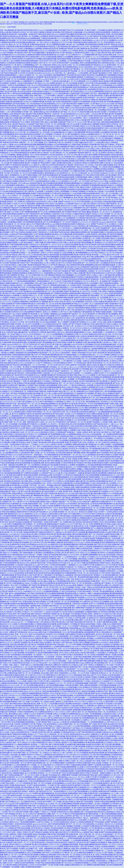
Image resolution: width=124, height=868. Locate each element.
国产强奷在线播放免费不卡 (25, 234)
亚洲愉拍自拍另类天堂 (50, 49)
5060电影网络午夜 (108, 277)
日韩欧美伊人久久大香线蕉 (63, 338)
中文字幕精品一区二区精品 (39, 702)
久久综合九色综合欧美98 (67, 591)
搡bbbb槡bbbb (13, 714)
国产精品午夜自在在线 (13, 567)
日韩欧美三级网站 (63, 779)
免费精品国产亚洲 (116, 230)
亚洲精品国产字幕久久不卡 (67, 122)
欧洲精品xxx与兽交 (61, 857)
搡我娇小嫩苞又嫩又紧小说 (79, 481)
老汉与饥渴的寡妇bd (53, 112)
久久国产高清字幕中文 (35, 575)
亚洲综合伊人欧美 (111, 91)
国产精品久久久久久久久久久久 (107, 89)
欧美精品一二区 (25, 253)
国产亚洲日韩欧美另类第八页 (17, 161)
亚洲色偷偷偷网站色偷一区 (110, 344)
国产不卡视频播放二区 (82, 95)
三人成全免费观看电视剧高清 (68, 340)
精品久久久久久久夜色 (96, 781)
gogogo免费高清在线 (94, 259)
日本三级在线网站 (94, 157)
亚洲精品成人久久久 (83, 224)
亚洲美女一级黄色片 (28, 791)
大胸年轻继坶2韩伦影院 (12, 651)
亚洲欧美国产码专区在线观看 (28, 340)
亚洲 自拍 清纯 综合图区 (99, 112)
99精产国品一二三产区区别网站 (45, 95)
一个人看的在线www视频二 (35, 251)
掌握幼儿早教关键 (84, 693)
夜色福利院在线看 (62, 583)
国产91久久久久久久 (109, 779)
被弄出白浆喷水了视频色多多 (110, 838)
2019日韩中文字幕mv (66, 655)
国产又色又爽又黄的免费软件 (31, 491)
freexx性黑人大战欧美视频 (98, 863)
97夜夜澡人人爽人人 (78, 749)
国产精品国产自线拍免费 (53, 598)
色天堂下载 (68, 671)
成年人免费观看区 (103, 804)
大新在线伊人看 (83, 226)
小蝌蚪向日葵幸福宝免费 (84, 549)
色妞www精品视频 (51, 122)
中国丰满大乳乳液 (85, 255)
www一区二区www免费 (81, 777)
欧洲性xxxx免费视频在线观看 (71, 434)
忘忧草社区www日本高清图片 (67, 504)
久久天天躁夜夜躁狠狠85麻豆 (60, 91)
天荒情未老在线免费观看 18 (42, 736)
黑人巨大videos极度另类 (49, 544)
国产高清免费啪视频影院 (112, 102)
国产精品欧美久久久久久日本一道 (80, 46)
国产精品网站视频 (8, 697)
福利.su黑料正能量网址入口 (104, 775)
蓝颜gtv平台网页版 (109, 179)
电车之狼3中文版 (74, 783)
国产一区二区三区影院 (37, 838)
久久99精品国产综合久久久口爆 (75, 204)
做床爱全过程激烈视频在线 (99, 481)
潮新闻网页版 (55, 355)
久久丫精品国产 (9, 589)
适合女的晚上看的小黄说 (50, 673)
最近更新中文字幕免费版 (81, 369)
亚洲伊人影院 (81, 810)
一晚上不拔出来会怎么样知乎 (25, 746)
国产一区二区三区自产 (67, 383)
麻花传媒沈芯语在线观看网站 (32, 483)
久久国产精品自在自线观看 (105, 375)
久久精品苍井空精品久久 (78, 706)
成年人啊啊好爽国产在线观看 (82, 608)
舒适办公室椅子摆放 (113, 110)
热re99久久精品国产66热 (8, 842)
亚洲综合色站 (97, 187)
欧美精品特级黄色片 (98, 128)
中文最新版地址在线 (82, 738)
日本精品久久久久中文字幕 (51, 479)
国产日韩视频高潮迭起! (10, 806)
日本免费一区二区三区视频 (12, 836)
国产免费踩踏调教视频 (66, 485)
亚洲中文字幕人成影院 (58, 785)
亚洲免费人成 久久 (81, 149)
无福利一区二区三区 (108, 761)
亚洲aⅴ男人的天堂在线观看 (75, 424)
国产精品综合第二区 (85, 504)
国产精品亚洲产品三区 (44, 791)
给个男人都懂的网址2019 (79, 391)
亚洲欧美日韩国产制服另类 (37, 391)
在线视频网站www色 (83, 465)
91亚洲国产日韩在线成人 (14, 371)
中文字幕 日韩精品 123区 (38, 724)
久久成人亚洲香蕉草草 (106, 306)
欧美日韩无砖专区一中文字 (83, 404)
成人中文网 (23, 504)
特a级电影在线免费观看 (92, 516)
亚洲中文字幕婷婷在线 (64, 369)
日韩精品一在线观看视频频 (114, 444)
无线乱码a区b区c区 (59, 318)
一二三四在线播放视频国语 (25, 697)
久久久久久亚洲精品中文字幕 (30, 351)
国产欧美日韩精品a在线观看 (57, 189)
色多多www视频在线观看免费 (83, 759)
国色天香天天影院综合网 (30, 57)
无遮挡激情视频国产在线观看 (39, 220)
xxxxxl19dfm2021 (14, 534)
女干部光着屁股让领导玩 (72, 185)
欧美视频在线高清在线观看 (112, 346)
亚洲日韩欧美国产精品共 (21, 677)
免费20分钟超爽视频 (103, 708)
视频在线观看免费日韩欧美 (108, 151)
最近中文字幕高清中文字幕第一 (67, 151)
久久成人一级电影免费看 (94, 332)
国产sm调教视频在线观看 (65, 771)
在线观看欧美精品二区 (73, 67)
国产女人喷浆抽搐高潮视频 (79, 683)
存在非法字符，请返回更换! (98, 38)
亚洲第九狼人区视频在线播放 (69, 140)
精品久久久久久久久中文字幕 (28, 540)
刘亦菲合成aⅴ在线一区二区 (66, 855)
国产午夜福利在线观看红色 (58, 249)
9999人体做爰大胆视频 (79, 157)
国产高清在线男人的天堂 (17, 598)
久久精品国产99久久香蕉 (92, 761)
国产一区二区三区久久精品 (30, 775)
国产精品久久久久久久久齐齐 (23, 334)
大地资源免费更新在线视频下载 (22, 355)
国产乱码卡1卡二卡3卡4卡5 (68, 693)
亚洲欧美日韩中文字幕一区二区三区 (49, 136)
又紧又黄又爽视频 (39, 128)
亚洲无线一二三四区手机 (39, 744)
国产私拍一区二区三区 (77, 583)
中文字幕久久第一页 (69, 326)
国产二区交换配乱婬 (103, 263)
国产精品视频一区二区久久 (77, 71)
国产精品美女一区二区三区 (78, 314)
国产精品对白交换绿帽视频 (15, 853)
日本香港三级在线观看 (73, 263)
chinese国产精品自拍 (46, 579)
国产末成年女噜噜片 (7, 434)
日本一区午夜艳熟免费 (93, 449)
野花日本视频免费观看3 (68, 573)
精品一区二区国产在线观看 (98, 228)
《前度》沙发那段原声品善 (63, 346)
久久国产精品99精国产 (25, 242)
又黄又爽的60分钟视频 (10, 181)
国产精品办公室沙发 (53, 585)
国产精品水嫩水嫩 (17, 332)
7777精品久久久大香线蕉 (48, 812)
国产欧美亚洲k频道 (58, 730)
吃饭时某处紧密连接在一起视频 (72, 836)
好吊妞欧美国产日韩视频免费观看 (38, 293)
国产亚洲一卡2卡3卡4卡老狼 (42, 787)
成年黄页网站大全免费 (80, 238)
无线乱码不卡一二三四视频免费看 (83, 55)
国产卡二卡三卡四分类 (49, 177)
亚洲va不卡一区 (96, 281)
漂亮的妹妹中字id (83, 353)
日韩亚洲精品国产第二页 (57, 320)
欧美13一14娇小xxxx (111, 424)
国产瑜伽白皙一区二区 (31, 210)
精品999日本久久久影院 (69, 206)
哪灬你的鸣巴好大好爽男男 (47, 559)
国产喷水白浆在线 (113, 640)
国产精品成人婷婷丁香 (17, 255)
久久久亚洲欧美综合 (37, 195)
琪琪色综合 (101, 812)
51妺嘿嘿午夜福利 (96, 189)
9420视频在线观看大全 (92, 612)
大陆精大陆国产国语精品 (80, 144)
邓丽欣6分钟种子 (86, 187)
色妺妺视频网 (66, 304)
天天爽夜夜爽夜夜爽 (54, 632)
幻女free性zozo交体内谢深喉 (92, 434)
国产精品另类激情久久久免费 (52, 491)
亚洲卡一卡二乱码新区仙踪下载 (78, 363)
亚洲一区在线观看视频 (47, 416)
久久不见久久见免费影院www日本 (111, 40)
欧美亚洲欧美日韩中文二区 (112, 302)
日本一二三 (48, 608)
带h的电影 (13, 183)
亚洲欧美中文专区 (35, 859)
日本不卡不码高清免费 (42, 355)
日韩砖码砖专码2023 (108, 61)
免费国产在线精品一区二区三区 (21, 500)
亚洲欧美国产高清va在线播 (92, 763)
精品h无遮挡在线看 (10, 571)
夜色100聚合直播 (42, 320)
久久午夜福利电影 (106, 85)
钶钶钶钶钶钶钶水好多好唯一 (19, 149)
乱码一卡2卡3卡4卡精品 (66, 649)
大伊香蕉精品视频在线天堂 (109, 855)
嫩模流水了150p (95, 412)
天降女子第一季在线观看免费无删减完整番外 (84, 577)
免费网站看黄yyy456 (35, 51)
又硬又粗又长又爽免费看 (36, 644)
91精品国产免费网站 (54, 520)
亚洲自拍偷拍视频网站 (89, 79)
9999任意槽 (12, 157)
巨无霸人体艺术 (61, 553)
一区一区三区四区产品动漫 (57, 708)
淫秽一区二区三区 (94, 834)
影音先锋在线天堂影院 (90, 522)
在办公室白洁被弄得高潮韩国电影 (104, 246)
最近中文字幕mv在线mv (109, 524)
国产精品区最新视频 (51, 140)
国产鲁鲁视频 (12, 228)
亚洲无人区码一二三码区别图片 (94, 142)
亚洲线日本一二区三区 (106, 730)
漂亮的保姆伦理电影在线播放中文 (14, 214)
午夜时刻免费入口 (92, 161)
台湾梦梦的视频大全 (83, 467)
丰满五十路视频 (47, 338)
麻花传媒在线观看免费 (96, 742)
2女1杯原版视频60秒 (58, 132)
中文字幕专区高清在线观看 (32, 763)
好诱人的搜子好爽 (116, 602)
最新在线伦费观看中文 (71, 806)
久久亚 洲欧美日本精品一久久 (44, 98)
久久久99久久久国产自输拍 (103, 853)
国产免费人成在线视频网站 (78, 271)
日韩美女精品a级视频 (34, 40)
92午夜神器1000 (91, 191)
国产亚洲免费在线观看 (8, 604)
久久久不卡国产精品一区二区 (78, 524)
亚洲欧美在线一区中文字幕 (64, 128)
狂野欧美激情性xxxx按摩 (81, 234)
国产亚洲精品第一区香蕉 (96, 279)
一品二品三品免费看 (9, 577)
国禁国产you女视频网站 (65, 57)
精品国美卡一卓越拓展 (76, 473)
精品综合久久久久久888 (66, 493)
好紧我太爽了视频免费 (17, 385)
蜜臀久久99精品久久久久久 (92, 820)
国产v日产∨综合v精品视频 (54, 291)
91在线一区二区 (115, 518)
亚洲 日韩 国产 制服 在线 (83, 198)
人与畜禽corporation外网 (15, 144)
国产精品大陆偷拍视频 (83, 657)
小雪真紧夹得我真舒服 (98, 726)
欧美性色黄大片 (66, 571)
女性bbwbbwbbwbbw (104, 200)
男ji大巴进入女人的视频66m (16, 377)
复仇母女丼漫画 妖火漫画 (71, 802)
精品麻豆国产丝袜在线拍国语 (92, 120)
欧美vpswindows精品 (80, 502)
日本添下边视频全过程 (19, 781)
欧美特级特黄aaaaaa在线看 (18, 379)
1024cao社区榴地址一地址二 (78, 118)
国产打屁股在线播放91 (31, 175)
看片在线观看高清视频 (29, 461)
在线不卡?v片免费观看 (96, 604)
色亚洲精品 (8, 481)
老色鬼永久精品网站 (65, 704)
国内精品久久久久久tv (40, 536)
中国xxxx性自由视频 (68, 740)
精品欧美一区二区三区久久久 (102, 212)
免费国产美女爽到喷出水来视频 (44, 577)
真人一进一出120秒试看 (109, 193)
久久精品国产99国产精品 (34, 124)
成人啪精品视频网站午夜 (79, 742)
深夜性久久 (46, 428)
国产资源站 (98, 436)
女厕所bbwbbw (67, 665)
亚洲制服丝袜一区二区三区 (62, 238)
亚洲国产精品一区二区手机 (25, 753)
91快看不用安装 (93, 116)
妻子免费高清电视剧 (62, 540)
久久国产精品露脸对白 (73, 134)
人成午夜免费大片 (76, 540)
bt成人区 (38, 810)
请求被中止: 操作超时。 (21, 406)
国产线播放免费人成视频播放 (17, 289)
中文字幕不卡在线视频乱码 (99, 777)
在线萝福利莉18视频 (96, 163)
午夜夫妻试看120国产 (21, 53)
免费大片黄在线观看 (66, 210)
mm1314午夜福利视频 (81, 781)
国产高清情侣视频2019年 (113, 753)
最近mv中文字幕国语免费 (35, 224)
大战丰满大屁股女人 (11, 265)
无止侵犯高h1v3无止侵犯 (12, 612)
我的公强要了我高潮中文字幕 (23, 277)
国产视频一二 (115, 651)
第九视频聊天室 (38, 140)
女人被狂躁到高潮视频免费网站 (74, 332)
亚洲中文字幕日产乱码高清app (109, 69)
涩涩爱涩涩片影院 (97, 102)
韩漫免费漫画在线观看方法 (39, 683)
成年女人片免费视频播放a (26, 65)
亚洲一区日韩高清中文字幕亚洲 (35, 332)
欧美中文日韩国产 (76, 779)
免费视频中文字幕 (64, 569)
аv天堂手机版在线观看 (73, 359)
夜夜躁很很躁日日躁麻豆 (70, 102)
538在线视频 (22, 424)
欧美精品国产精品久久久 (42, 265)
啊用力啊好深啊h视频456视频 (90, 661)
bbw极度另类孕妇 (110, 534)
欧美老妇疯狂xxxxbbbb (55, 724)
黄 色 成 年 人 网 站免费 (46, 671)
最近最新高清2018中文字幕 (22, 555)
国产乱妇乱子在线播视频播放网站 (108, 387)
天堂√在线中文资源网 (56, 806)
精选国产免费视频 (96, 538)
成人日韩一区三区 (111, 334)
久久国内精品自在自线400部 (114, 232)
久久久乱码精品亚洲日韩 (33, 420)
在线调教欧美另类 (12, 453)
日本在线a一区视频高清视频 (18, 177)
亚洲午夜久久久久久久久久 (28, 559)
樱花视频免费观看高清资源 (95, 532)
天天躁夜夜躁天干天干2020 (93, 77)
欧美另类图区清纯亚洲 (110, 400)
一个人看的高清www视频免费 (90, 795)
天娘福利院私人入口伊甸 (67, 673)
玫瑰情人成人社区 (8, 300)
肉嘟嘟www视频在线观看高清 (87, 469)
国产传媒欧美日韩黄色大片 (45, 532)
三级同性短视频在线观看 (33, 373)
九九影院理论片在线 (109, 714)
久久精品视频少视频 (50, 30)
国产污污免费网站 (22, 585)
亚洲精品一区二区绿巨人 (109, 795)
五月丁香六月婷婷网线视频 (115, 257)
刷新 (74, 23)
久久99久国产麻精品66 (59, 363)
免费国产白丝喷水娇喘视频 (18, 51)
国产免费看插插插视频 (29, 212)
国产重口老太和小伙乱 (92, 122)
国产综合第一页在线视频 (68, 438)
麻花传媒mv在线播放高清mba (73, 516)
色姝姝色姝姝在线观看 (79, 765)
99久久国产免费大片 (115, 432)
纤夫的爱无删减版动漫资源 (90, 716)
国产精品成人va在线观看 (82, 195)
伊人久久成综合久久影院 (19, 449)
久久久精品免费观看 (19, 765)
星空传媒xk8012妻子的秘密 (48, 340)
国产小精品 (93, 724)
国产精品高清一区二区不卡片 (63, 155)
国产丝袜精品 (79, 277)
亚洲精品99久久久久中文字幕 (105, 565)
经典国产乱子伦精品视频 (78, 179)
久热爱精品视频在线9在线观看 (46, 624)
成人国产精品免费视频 (113, 677)
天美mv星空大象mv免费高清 (44, 283)
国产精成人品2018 (101, 393)
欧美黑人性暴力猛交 (60, 514)
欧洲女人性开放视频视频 (104, 126)
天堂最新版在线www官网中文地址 (47, 487)
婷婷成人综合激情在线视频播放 (25, 389)
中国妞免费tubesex (95, 226)
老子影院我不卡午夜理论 (91, 838)
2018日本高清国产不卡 (48, 481)
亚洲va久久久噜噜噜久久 (51, 312)
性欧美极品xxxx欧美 (24, 269)
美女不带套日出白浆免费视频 (85, 861)
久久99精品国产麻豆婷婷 (84, 218)
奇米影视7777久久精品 (65, 618)
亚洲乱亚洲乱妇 (17, 493)
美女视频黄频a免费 (37, 463)
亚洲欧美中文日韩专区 (25, 577)
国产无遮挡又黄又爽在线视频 (84, 808)
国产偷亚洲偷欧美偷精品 (9, 702)
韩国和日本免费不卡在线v (115, 840)
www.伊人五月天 (35, 846)
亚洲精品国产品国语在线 (90, 267)
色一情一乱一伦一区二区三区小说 (67, 200)
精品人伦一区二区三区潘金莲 (19, 44)
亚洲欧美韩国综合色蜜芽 (100, 463)
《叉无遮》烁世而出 (49, 504)
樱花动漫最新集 (36, 630)
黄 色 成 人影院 (5, 332)
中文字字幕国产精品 (96, 649)
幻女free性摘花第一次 (14, 851)
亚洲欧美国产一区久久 (99, 581)
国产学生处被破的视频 (37, 53)
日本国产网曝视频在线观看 (19, 220)
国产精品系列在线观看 (112, 353)
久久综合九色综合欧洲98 (98, 483)
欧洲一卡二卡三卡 (58, 814)
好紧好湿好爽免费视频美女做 (96, 857)
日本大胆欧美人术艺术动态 (96, 204)
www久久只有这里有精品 (34, 255)
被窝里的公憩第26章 (34, 79)
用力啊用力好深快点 (66, 259)
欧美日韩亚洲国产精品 (28, 830)
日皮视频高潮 (70, 218)
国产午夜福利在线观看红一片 (39, 785)
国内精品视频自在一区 (45, 281)
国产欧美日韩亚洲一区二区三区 (101, 363)
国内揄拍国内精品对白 (16, 191)
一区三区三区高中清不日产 (31, 344)
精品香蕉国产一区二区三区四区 (78, 669)
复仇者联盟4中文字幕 (66, 404)
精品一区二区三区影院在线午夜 (32, 651)
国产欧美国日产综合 (81, 500)
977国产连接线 (95, 738)
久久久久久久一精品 (43, 157)
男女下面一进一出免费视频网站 (63, 389)
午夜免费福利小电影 (15, 210)
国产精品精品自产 (90, 636)
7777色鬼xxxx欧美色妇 (91, 681)
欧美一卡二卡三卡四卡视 (60, 236)
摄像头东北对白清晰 (100, 310)
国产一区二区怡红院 (96, 534)
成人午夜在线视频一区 (20, 349)
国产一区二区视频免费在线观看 (58, 604)
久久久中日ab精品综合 (65, 38)
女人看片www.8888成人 (34, 498)
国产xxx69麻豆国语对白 (46, 446)
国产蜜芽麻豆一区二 (77, 69)
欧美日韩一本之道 (59, 114)
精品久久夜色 (49, 432)
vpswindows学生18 (97, 338)
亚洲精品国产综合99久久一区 (52, 759)
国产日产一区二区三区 (91, 457)
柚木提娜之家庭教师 (94, 71)
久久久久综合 (83, 334)
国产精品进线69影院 (108, 340)
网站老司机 (12, 106)
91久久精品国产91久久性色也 (109, 681)
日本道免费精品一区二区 (94, 446)
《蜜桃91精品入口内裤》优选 (64, 579)
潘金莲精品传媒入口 (105, 100)
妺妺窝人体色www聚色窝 (49, 502)
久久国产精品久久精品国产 (89, 451)
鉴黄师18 (5, 385)
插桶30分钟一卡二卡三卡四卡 (25, 320)
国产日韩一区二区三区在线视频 (63, 587)
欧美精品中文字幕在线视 (96, 314)
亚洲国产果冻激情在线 (71, 291)
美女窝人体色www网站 (46, 540)
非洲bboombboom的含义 (60, 65)
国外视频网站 (15, 830)
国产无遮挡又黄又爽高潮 (37, 585)
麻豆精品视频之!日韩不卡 (11, 291)
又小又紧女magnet (6, 495)
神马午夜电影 (75, 506)
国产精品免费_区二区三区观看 (38, 314)
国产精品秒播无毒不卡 (68, 393)
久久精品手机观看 (29, 640)
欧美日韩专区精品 (79, 671)
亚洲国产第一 (57, 457)
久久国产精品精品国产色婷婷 (40, 546)
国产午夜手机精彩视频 (15, 244)
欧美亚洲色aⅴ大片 (49, 616)
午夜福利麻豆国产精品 (97, 144)
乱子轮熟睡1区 (7, 538)
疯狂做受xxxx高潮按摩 (12, 295)
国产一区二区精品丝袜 (43, 65)
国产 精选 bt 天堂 (14, 491)
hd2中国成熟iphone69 (33, 544)
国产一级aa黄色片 (52, 471)
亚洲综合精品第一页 (112, 487)
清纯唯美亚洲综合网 (77, 265)
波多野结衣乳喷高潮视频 (48, 777)
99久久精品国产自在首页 (67, 449)
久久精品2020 (107, 614)
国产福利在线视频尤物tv (101, 769)
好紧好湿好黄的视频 (71, 410)
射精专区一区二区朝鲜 (15, 202)
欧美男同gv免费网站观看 (81, 377)
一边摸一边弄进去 (73, 661)
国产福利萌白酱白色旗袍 (62, 534)
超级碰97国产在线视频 (110, 281)
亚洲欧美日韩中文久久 (35, 273)
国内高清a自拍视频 (93, 132)
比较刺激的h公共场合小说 (115, 812)
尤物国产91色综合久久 (66, 202)
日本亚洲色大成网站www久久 (38, 436)
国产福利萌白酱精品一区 (95, 477)
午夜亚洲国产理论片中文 (66, 30)
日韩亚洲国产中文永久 (39, 269)
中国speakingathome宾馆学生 (35, 795)
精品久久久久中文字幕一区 (19, 132)
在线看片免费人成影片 (111, 422)
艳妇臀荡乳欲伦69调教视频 (69, 100)
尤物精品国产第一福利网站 (92, 240)
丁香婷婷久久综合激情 (101, 549)
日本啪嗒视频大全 (42, 228)
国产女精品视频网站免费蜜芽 (93, 540)
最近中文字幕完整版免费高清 (75, 814)
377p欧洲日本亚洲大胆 (38, 732)
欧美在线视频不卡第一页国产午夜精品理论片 (56, 728)
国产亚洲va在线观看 (18, 410)
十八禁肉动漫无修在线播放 (18, 87)
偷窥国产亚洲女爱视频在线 (46, 779)
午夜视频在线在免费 (25, 393)
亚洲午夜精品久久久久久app (73, 542)
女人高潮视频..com (63, 61)
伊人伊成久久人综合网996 (77, 316)
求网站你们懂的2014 (91, 659)
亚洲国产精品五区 (15, 740)
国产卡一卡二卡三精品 (115, 810)
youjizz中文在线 (77, 344)
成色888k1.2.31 (71, 467)
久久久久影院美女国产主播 (21, 557)
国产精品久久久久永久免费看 (45, 83)
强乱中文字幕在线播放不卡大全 (48, 400)
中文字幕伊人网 (91, 749)
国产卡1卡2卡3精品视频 (109, 373)
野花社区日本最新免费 (74, 475)
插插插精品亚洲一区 (19, 416)
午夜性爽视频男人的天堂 (87, 410)
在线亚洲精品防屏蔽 (49, 59)
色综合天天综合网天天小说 (55, 612)
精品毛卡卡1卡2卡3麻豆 (36, 449)
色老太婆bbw (63, 379)
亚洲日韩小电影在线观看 (101, 651)
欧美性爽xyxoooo (27, 165)
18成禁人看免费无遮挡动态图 (61, 163)
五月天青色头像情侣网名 (79, 797)
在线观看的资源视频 (81, 863)
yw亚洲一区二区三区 (68, 630)
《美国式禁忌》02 (69, 657)
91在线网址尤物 (46, 606)
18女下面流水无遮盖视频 (47, 216)
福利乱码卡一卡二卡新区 (70, 371)
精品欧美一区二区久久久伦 (109, 498)
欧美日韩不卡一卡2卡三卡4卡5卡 (52, 244)
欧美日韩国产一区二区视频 (59, 522)
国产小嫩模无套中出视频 (96, 502)
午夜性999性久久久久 (99, 430)
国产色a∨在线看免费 (92, 498)
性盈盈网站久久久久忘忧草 (97, 640)
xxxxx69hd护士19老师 (106, 642)
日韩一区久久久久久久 (19, 306)
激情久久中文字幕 (71, 108)
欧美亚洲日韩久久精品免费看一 (18, 34)
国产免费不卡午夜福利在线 (12, 165)
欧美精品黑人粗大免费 (20, 481)
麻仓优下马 (44, 222)
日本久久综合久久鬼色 (66, 653)
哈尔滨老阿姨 (80, 418)
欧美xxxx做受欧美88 (28, 55)
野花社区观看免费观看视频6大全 (104, 504)
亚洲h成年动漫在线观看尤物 (27, 106)
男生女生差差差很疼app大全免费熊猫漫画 (26, 38)
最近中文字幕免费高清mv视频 (98, 585)
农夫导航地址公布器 (9, 267)
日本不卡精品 (32, 400)
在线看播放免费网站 (22, 279)
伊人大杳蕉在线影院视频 (73, 306)
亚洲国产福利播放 (97, 467)
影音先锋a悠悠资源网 (91, 269)
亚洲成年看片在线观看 (40, 249)
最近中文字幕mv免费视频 (58, 146)
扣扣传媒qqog (75, 451)
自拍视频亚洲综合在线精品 (61, 69)
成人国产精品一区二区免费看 (28, 36)
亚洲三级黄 (17, 398)
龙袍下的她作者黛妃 (84, 430)
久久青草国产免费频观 (77, 191)
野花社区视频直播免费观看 (52, 387)
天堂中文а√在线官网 (64, 142)
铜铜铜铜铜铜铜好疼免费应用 (111, 412)
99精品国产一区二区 (65, 502)
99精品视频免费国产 (59, 75)
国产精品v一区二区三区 (49, 179)
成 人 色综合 (36, 636)
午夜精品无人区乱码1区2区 (77, 842)
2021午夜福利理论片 (60, 422)
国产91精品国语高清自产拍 (45, 818)
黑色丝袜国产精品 (16, 336)
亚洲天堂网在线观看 (94, 130)
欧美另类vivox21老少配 (110, 479)
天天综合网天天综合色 (95, 249)
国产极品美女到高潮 (21, 30)
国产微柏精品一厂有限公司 (20, 381)
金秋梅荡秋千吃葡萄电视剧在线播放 (106, 395)
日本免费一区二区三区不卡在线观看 (27, 324)
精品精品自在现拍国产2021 (35, 134)
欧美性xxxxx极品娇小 (84, 438)
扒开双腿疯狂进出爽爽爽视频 (101, 377)
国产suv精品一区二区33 (44, 422)
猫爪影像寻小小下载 (35, 387)
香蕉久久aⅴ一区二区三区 (47, 240)
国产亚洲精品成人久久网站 (95, 444)
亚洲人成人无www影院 (26, 708)
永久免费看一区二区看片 (69, 510)
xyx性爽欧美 (44, 36)
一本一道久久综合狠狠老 (43, 75)
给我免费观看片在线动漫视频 (78, 495)
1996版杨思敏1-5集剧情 (37, 330)
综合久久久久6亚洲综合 (81, 755)
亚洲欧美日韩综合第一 (45, 114)
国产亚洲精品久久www (84, 322)
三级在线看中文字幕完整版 (53, 575)
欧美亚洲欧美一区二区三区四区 (85, 655)
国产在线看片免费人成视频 (29, 812)
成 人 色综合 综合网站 (51, 651)
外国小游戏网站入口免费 (114, 279)
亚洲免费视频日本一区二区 (58, 222)
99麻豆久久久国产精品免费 (77, 800)
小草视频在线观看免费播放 (98, 526)
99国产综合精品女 (93, 567)
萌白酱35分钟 (83, 244)
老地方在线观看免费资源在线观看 (15, 436)
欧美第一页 (110, 369)
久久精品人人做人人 (97, 275)
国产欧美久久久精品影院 (106, 553)
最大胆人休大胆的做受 (59, 746)
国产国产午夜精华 (75, 324)
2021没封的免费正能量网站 (114, 367)
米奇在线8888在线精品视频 (78, 279)
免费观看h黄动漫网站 (86, 510)
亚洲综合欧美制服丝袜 (21, 689)
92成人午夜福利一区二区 (58, 530)
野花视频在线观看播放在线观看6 (89, 379)
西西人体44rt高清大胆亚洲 (22, 91)
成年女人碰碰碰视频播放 (17, 593)
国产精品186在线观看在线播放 (70, 400)
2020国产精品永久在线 (84, 246)
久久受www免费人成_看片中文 (54, 263)
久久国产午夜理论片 (9, 606)
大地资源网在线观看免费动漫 (72, 681)
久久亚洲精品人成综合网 (11, 67)
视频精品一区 (82, 585)
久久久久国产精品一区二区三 (26, 446)
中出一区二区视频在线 (21, 538)
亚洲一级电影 (73, 459)
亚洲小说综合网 (20, 134)
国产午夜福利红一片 (93, 208)
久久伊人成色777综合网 (112, 665)
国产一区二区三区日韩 (52, 395)
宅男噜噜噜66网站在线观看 (64, 298)
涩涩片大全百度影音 (56, 204)
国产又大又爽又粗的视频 (76, 746)
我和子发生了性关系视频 (26, 287)
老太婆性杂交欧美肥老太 (115, 118)
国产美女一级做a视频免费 (100, 93)
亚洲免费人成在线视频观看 (48, 385)
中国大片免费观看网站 (15, 524)
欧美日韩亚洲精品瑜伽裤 (42, 267)
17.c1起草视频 (100, 653)
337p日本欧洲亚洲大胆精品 (79, 287)
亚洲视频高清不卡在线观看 (70, 126)
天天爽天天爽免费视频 (53, 751)
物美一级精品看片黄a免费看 (13, 465)
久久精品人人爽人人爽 (96, 149)
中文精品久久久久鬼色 (28, 742)
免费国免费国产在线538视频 (78, 793)
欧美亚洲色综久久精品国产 (65, 165)
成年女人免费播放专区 (60, 295)
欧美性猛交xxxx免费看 (67, 465)
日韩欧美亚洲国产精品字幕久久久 (58, 391)
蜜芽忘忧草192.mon (36, 30)
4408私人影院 (13, 528)
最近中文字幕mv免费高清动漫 (16, 293)
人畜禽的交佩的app (39, 112)
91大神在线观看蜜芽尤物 (11, 563)
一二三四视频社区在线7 (31, 622)
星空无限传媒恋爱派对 (33, 418)
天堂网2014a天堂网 (63, 481)
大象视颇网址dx (68, 198)
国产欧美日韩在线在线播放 (114, 697)
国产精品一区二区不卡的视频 (41, 783)
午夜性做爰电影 (87, 312)
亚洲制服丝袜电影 (52, 149)
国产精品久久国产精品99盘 (62, 642)
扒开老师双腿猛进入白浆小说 (23, 85)
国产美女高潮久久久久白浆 (97, 49)
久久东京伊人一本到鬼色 (56, 424)
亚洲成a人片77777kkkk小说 (37, 734)
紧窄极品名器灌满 (85, 471)
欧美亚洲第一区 (81, 30)
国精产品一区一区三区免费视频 (29, 673)
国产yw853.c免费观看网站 (96, 330)
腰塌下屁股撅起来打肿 (53, 89)
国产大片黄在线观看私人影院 (104, 218)
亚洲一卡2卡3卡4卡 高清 (23, 634)
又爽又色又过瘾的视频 (63, 344)
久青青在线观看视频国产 (101, 230)
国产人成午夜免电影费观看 (19, 187)
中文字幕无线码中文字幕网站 (29, 695)
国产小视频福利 (66, 406)
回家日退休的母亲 (6, 859)
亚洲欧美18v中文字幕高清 (99, 308)
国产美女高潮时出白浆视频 (62, 420)
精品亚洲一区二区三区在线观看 (66, 83)
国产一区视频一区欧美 (40, 555)
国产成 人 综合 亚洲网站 (12, 61)
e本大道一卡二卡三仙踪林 (102, 579)
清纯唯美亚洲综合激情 (58, 285)
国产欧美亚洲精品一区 (16, 110)
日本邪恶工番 (92, 351)
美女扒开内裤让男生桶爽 (30, 567)
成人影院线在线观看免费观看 (96, 667)
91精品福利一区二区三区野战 (53, 373)
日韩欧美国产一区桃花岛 (97, 683)
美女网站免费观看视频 (55, 185)
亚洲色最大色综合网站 (53, 32)
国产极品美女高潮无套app (9, 36)
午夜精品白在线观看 (75, 98)
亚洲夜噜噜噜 (68, 195)
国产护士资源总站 (40, 604)
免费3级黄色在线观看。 (111, 622)
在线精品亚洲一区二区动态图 (40, 132)
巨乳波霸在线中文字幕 (56, 306)
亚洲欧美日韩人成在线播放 (78, 295)
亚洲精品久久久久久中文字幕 (23, 69)
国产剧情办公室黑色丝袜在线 (64, 769)
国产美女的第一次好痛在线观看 (25, 489)
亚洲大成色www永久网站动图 (91, 400)
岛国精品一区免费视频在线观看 (11, 222)
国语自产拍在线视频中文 (113, 461)
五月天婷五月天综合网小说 (27, 73)
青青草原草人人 (113, 571)
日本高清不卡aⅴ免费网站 (25, 820)
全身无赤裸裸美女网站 (79, 351)
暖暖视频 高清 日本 (45, 457)
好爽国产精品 (28, 95)
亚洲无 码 (68, 442)
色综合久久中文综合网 (79, 569)
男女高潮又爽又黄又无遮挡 (76, 75)
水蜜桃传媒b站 (31, 779)
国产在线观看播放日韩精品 (113, 75)
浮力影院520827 (46, 169)
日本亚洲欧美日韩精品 (111, 671)
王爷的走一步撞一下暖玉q (83, 587)
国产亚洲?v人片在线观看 (51, 853)
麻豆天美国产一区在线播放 (96, 30)
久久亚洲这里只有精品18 (80, 163)
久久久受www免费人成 (52, 393)
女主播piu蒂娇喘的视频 (21, 769)
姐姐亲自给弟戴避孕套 (34, 338)
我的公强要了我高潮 (25, 265)
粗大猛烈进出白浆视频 (33, 206)
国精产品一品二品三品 (93, 153)
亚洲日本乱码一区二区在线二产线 (86, 165)
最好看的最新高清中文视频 (46, 181)
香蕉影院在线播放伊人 (113, 236)
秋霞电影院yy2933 (53, 104)
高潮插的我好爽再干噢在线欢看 (79, 293)
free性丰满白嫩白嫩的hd (66, 738)
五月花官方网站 (25, 700)
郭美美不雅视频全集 (25, 528)
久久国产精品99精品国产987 (48, 649)
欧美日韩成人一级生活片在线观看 (57, 840)
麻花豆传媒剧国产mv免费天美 (30, 369)
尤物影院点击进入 (22, 146)
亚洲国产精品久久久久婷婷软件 (53, 408)
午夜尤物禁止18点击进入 (9, 322)
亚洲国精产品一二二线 (102, 851)
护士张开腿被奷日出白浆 (91, 344)
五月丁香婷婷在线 (50, 142)
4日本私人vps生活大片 (109, 130)
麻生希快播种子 (5, 232)
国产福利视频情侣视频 (96, 232)
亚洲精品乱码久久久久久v (63, 859)
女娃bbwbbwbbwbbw (44, 73)
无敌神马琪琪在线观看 (27, 451)
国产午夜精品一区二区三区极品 (112, 583)
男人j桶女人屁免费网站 (13, 595)
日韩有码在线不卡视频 (100, 657)
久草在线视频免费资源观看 (68, 471)
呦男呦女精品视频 (30, 144)
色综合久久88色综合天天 (76, 251)
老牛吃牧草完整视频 (34, 759)
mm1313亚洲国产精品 (101, 510)
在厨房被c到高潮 (22, 530)
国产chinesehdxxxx (68, 863)
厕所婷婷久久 (30, 514)
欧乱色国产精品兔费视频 (83, 242)
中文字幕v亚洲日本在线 (91, 175)
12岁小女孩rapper (23, 183)
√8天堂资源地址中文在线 (38, 104)
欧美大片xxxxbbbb (15, 55)
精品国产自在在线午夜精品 (61, 230)
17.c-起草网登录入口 (110, 332)
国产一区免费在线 (8, 146)
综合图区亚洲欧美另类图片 (67, 469)
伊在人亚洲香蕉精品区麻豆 (107, 687)
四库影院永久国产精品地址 (94, 424)
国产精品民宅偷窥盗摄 (66, 261)
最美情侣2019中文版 (59, 563)
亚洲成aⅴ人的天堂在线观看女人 (56, 251)
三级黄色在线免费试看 (49, 38)
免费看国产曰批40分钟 (27, 414)
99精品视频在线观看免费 (104, 383)
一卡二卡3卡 (81, 673)
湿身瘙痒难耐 (16, 671)
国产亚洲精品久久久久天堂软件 (103, 242)
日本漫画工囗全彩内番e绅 (34, 100)
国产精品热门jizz (44, 797)
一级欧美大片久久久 (16, 169)
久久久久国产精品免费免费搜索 (73, 632)
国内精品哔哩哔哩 (53, 691)
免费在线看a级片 (69, 610)
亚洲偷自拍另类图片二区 (88, 804)
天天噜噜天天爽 (78, 636)
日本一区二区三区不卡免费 (76, 563)
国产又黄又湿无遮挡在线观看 (69, 773)
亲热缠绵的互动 (21, 353)
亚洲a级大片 (4, 77)
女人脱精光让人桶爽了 (85, 593)
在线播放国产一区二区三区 (109, 418)
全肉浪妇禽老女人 (102, 861)
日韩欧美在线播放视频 (22, 171)
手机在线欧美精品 (37, 263)
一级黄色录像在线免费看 (38, 520)
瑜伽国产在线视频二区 (113, 781)
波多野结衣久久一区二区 (68, 173)
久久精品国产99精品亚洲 (23, 565)
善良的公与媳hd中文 (54, 279)
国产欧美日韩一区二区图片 (93, 622)
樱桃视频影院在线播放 (45, 144)
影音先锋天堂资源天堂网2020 (88, 108)
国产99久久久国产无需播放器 (71, 312)
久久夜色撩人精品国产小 (61, 742)
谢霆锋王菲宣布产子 (29, 459)
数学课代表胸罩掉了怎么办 (67, 226)
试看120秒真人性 (109, 322)
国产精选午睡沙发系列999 (19, 718)
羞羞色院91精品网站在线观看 (65, 161)
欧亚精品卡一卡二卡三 (42, 334)
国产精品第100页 (94, 244)
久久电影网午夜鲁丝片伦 (11, 257)
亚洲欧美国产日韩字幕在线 (28, 310)
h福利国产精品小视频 (91, 832)
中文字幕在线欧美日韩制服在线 (61, 638)
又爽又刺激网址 (70, 634)
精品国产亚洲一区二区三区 (49, 210)
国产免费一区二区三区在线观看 (15, 79)
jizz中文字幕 (93, 253)
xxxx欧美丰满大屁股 (39, 471)
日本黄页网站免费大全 (39, 700)
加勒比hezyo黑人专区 (80, 665)
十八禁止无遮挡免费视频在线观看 (111, 814)
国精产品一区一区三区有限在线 (53, 359)
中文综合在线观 (69, 549)
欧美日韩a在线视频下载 (18, 644)
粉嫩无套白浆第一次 (112, 285)
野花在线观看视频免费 (101, 326)
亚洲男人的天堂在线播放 (114, 34)
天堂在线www (107, 342)
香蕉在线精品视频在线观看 (51, 206)
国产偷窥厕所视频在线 (34, 693)
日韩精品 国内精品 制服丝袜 (78, 536)
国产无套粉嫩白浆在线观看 (34, 218)
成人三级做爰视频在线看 (61, 581)
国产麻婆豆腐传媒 (92, 814)
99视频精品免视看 (41, 820)
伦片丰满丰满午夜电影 (10, 691)
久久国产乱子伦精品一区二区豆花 (47, 822)
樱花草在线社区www (56, 549)
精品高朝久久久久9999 (111, 767)
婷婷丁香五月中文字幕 (62, 159)
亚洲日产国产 (25, 263)
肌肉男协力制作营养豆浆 (43, 414)
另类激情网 (32, 342)
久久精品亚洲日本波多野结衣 (79, 412)
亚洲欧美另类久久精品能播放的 (99, 793)
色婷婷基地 (66, 193)
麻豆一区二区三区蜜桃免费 (76, 81)
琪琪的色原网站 (64, 651)
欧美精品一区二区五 (116, 336)
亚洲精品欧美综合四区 (88, 806)
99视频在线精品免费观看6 (78, 232)
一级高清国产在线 (109, 120)
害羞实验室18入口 (49, 765)
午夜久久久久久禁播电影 (88, 553)
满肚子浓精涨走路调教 (56, 744)
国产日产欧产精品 (46, 726)
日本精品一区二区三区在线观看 (73, 110)
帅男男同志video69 (28, 487)
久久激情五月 (22, 138)
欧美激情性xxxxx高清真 (10, 728)
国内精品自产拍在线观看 (50, 465)
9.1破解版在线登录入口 (73, 408)
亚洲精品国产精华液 (65, 377)
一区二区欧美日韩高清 (106, 167)
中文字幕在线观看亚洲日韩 (21, 361)
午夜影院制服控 (117, 579)
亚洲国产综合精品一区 (69, 289)
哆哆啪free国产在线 (18, 710)
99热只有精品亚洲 (102, 261)
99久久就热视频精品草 (101, 598)
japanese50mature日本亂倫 (14, 95)
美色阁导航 (43, 308)
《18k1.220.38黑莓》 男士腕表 (19, 367)
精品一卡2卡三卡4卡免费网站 (96, 785)
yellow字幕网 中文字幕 (86, 565)
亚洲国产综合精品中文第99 (26, 228)
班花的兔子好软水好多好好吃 (57, 842)
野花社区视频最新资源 (108, 542)
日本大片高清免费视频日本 (45, 451)
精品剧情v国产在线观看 (71, 373)
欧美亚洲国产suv (118, 675)
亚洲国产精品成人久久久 (46, 208)
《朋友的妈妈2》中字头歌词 (98, 818)
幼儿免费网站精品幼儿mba (75, 714)
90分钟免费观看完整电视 (105, 140)
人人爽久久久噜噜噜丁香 (25, 75)
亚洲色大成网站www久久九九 (88, 459)
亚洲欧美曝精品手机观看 (70, 804)
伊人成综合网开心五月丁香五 (91, 67)
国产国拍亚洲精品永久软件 (53, 242)
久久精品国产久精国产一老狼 (12, 608)
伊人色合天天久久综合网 (88, 291)
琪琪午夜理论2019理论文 (48, 695)
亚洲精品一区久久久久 (105, 359)
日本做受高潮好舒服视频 (54, 610)
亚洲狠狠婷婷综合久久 (108, 475)
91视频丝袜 (4, 369)
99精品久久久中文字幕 (87, 126)
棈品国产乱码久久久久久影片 (107, 489)
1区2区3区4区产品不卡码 (47, 61)
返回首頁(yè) (82, 23)
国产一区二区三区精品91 (81, 338)
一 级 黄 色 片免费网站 (53, 710)
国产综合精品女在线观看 (44, 238)
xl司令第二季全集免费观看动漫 (103, 591)
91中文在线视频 (39, 840)
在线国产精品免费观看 (88, 453)
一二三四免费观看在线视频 (94, 697)
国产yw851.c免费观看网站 (25, 283)
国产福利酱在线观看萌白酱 (76, 220)
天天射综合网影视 (67, 463)
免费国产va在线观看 (94, 765)
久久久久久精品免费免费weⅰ (61, 93)
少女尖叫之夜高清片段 (74, 679)
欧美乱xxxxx (41, 610)
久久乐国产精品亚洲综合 (44, 118)
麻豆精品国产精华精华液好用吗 (41, 687)
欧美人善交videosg (36, 406)
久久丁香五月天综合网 (31, 726)
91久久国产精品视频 (17, 653)
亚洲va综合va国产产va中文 (92, 675)
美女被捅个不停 (68, 614)
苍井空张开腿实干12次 (95, 767)
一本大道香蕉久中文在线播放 (103, 438)
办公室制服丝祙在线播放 (25, 679)
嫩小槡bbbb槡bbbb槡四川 (99, 493)
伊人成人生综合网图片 (18, 438)
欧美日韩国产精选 (95, 320)
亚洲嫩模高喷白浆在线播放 (39, 246)
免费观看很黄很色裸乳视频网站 (15, 200)
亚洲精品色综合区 (61, 495)
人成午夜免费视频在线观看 (113, 391)
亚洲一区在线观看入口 (75, 720)
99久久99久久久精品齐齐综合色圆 (83, 646)
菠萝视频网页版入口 (112, 618)
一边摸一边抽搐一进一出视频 (16, 89)
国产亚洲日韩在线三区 (100, 608)
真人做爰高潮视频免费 (81, 789)
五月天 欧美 (105, 208)
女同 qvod (107, 249)
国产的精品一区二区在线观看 (103, 710)
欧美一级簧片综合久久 (28, 610)
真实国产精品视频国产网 (59, 834)
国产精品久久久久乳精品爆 (82, 728)
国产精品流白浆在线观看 (30, 855)
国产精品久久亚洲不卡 (90, 679)
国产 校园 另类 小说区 (66, 149)
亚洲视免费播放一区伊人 (25, 346)
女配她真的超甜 (76, 257)
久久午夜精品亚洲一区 (113, 653)
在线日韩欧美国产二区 (59, 546)
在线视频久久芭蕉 (6, 198)
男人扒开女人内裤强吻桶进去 (14, 583)
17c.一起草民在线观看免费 (73, 838)
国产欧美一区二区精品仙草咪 (39, 146)
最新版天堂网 (109, 81)
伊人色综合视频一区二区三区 (44, 304)
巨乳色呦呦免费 (85, 102)
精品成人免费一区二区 (39, 704)
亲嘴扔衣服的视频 (41, 259)
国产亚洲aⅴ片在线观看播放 (74, 612)
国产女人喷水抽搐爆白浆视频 (30, 430)
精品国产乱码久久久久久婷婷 (39, 530)
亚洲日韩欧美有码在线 (29, 551)
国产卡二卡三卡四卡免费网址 (85, 261)
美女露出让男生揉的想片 (40, 844)
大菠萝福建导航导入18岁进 (27, 816)
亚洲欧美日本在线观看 (47, 316)
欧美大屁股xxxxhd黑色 (8, 234)
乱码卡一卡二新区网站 (26, 259)
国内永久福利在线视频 (51, 255)
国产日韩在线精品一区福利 (39, 522)
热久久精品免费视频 (19, 261)
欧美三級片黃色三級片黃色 (98, 432)
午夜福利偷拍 (113, 304)
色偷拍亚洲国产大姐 (35, 504)
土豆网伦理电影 (53, 259)
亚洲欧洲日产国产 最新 (104, 691)
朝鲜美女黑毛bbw (14, 363)
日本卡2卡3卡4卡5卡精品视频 (56, 661)
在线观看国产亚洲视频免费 (90, 185)
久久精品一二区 (89, 114)
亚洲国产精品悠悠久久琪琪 (24, 840)
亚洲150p (71, 308)
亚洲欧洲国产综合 (79, 208)
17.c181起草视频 (76, 193)
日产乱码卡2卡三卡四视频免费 (37, 434)
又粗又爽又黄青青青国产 (68, 167)
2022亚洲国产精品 (58, 169)
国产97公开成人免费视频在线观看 (50, 212)
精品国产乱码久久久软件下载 (38, 306)
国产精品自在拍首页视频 (86, 624)
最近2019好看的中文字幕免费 (108, 644)
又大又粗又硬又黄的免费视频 (100, 755)
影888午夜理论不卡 (52, 438)
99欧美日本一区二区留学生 (78, 249)
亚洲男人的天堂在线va (100, 426)
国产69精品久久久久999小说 (98, 500)
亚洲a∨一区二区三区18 (74, 402)
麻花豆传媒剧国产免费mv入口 (55, 218)
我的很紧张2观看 (71, 593)
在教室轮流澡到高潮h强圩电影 (110, 457)
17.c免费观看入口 (72, 565)
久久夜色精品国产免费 (100, 304)
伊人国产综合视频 (78, 697)
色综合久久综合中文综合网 (73, 677)
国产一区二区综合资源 (104, 849)
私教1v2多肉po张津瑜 (44, 746)
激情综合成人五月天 (114, 785)
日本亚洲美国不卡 (110, 540)
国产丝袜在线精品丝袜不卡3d (42, 500)
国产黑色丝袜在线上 (39, 842)
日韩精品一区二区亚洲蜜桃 (90, 506)
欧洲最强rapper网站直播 (48, 855)
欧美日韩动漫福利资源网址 (32, 408)
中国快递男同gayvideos (65, 777)
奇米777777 (119, 471)
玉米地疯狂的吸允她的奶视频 (75, 744)
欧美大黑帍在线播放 (108, 244)
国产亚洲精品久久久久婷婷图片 (24, 730)
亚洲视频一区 (73, 379)
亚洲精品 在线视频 (98, 677)
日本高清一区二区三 (22, 814)
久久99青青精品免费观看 (77, 130)
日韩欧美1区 (10, 279)
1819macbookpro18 (16, 622)
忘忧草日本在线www (60, 687)
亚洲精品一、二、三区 (56, 138)
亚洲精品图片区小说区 (66, 426)
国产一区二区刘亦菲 (89, 263)
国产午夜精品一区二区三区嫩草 (21, 477)
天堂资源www (15, 136)
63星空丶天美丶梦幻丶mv (35, 89)
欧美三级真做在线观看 (60, 116)
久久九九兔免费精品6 (38, 198)
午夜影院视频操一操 (55, 830)
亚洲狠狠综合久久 (16, 175)
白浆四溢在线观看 (100, 83)
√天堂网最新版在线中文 (98, 389)
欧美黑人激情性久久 (56, 702)
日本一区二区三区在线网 (25, 685)
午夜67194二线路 (24, 702)
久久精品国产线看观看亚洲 (93, 546)
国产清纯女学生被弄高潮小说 (111, 157)
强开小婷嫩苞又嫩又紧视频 (9, 700)
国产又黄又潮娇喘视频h (107, 595)
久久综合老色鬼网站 (65, 789)
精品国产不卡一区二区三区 (31, 404)
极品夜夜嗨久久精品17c (51, 406)
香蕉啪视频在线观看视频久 (25, 722)
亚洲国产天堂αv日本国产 (96, 512)
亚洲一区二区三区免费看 (113, 663)
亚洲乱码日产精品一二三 (57, 557)
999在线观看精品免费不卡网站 (104, 404)
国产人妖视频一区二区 (35, 765)
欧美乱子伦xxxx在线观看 (84, 579)
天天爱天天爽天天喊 (44, 389)
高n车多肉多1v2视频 (61, 273)
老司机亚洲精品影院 (98, 34)
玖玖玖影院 (8, 226)
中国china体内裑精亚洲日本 (20, 732)
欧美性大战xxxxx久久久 (27, 691)
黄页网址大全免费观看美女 (45, 553)
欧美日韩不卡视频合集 (50, 379)
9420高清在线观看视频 (81, 483)
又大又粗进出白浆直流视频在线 (108, 351)
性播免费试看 (68, 483)
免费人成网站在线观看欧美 (80, 487)
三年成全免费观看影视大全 (92, 779)
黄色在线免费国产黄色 (52, 349)
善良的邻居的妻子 (72, 736)
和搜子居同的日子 (37, 614)
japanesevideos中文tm (40, 824)
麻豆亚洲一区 (106, 734)
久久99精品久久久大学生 (100, 293)
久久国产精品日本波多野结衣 (29, 167)
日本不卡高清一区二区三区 (9, 818)
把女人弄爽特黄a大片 (94, 734)
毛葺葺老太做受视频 (108, 612)
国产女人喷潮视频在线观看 (44, 857)
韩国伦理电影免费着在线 (38, 279)
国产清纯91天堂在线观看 (25, 749)
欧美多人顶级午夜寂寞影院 (19, 326)
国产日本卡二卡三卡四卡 (48, 63)
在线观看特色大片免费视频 (39, 302)
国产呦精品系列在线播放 (19, 734)
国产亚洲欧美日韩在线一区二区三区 (15, 387)
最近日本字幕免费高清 (47, 583)
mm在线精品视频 (23, 606)
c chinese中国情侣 (26, 826)
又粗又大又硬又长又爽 (41, 681)
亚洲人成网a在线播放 (106, 165)
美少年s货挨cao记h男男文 (41, 477)
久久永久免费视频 (77, 414)
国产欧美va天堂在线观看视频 (107, 736)
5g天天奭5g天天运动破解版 (100, 602)
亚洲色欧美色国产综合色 (88, 200)
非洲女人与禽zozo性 (68, 751)
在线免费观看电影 (22, 520)
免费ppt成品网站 (113, 842)
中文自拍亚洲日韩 (109, 328)
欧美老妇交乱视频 (98, 236)
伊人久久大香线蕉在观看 (23, 636)
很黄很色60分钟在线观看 (46, 659)
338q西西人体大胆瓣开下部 (28, 849)
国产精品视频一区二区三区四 (16, 40)
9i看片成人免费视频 (53, 732)
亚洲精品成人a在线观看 (85, 385)
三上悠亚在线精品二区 (97, 561)
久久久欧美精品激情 (116, 493)
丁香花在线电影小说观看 (98, 289)
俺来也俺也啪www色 (52, 173)
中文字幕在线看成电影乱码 (20, 153)
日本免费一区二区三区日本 (113, 214)
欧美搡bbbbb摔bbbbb (12, 312)
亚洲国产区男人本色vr (80, 442)
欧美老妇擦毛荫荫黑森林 (30, 61)
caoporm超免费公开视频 (115, 667)
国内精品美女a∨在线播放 (84, 310)
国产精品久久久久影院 (115, 430)
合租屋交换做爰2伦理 (81, 38)
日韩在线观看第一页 (28, 655)
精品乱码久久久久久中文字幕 (62, 42)
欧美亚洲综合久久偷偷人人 (52, 40)
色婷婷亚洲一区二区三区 (15, 777)
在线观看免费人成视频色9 (97, 571)
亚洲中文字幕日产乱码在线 (89, 773)
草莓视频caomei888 (117, 791)
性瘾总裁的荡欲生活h (107, 398)
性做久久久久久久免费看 (87, 375)
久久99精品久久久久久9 (32, 169)
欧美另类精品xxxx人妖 (91, 40)
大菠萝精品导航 (5, 42)
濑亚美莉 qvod (71, 361)
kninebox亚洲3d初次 (9, 600)
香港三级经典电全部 (105, 63)
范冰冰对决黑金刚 (61, 793)
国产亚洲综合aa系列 (12, 318)
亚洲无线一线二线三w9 (92, 146)
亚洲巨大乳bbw (91, 489)
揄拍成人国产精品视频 (77, 446)
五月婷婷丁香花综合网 (39, 442)
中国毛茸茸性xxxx (76, 832)
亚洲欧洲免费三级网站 (16, 526)
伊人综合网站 (112, 83)
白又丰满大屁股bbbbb (21, 846)
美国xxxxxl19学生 (47, 253)
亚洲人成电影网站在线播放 (109, 283)
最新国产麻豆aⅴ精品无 (12, 510)
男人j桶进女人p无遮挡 (14, 720)
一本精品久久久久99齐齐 (9, 816)
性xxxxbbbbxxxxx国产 (63, 712)
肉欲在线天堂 (111, 222)
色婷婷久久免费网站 (93, 169)
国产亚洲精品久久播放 (43, 730)
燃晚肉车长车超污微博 (37, 677)
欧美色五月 (83, 512)
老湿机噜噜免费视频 (92, 418)
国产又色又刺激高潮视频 (91, 475)
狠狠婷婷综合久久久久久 (16, 514)
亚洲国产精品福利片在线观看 (23, 189)
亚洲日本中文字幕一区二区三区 (46, 706)
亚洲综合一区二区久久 (109, 844)
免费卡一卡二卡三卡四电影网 (20, 783)
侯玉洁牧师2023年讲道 (37, 595)
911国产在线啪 (80, 508)
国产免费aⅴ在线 (35, 728)
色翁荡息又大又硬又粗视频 (61, 106)
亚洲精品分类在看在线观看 (26, 383)
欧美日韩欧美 (80, 161)
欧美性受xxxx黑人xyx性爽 (48, 202)
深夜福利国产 (35, 253)
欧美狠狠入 (35, 63)
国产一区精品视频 (68, 598)
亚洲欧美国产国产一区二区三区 (81, 651)
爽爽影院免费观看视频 (49, 720)
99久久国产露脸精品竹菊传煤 (51, 275)
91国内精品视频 (38, 665)
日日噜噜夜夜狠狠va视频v (84, 177)
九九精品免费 (32, 649)
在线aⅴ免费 (70, 320)
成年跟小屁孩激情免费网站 (28, 797)
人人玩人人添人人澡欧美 (47, 444)
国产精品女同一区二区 (8, 669)
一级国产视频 (39, 242)
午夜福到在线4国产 (20, 400)
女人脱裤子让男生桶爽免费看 (75, 132)
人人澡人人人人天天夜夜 (75, 367)
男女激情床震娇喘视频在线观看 (36, 410)
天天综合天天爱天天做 (25, 571)
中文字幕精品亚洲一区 (19, 391)
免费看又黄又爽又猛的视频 (94, 663)
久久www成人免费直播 (84, 610)
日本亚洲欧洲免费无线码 (63, 818)
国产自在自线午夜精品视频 (43, 346)
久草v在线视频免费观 (27, 318)
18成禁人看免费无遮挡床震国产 (31, 867)
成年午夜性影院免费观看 (56, 824)
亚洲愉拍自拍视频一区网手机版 (60, 697)
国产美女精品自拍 (60, 375)
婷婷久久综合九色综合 (43, 236)
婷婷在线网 (90, 653)
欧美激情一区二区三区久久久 (68, 512)
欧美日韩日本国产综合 (98, 87)
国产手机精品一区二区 (55, 700)
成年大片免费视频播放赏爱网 (109, 679)
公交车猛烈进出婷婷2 (62, 451)
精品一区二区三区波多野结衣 (33, 395)
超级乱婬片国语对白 (115, 657)
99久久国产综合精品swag (39, 804)
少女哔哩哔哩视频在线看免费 (41, 71)
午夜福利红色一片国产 (69, 89)
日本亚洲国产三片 (35, 177)
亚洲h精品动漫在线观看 (66, 177)
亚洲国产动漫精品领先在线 (87, 600)
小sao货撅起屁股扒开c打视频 (100, 787)
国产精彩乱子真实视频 (75, 146)
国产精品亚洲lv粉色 (79, 638)
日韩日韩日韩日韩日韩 (113, 746)
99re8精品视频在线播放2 (26, 624)
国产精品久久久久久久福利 (13, 49)
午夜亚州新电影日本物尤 (40, 91)
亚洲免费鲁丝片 (94, 408)
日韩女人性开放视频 (20, 657)
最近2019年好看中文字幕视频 (87, 167)
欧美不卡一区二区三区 (58, 79)
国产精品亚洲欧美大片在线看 (80, 61)
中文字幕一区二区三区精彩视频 (55, 124)
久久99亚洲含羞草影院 (42, 85)
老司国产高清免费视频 (44, 342)
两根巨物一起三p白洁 (106, 357)
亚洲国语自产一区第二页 (9, 259)
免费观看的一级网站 (32, 777)
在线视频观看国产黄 (91, 632)
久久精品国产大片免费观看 (80, 106)
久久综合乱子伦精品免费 (62, 281)
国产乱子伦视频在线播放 (109, 98)
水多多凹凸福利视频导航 (87, 381)
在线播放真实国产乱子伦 (77, 440)
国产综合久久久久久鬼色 (99, 181)
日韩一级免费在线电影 (34, 359)
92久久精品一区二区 (64, 55)
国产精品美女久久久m (99, 65)
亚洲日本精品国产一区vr (91, 98)
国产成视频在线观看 (17, 163)
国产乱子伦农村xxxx (22, 549)
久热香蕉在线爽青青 (108, 846)
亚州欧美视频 (7, 765)
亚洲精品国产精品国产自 (67, 49)
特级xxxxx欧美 (68, 242)
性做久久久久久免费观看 (87, 736)
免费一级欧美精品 (29, 422)
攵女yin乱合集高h (96, 202)
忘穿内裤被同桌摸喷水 (36, 173)
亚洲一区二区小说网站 (47, 200)
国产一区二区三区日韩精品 (31, 740)
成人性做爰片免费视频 (70, 830)
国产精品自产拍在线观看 (113, 616)
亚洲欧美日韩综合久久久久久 (79, 36)
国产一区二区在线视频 (60, 440)
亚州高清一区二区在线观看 (99, 298)
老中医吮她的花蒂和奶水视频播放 (70, 175)
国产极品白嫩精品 (85, 212)
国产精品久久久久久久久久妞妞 (104, 104)
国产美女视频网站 (112, 314)
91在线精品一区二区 (104, 79)
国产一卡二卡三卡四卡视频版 (33, 142)
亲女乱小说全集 (80, 653)
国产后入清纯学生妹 (55, 718)
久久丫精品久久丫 (106, 371)
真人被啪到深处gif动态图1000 (75, 169)
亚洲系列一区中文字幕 (86, 83)
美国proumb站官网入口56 (89, 530)
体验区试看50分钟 (32, 200)
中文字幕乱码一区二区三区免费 (71, 853)
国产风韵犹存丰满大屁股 (82, 463)
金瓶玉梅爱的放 (82, 49)
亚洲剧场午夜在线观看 (49, 469)
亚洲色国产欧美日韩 (46, 534)
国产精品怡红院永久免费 (106, 51)
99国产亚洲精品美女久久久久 (106, 318)
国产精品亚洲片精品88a (33, 479)
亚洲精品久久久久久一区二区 (59, 683)
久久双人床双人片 (76, 236)
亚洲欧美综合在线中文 (96, 334)
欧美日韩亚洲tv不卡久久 (55, 77)
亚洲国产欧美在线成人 (25, 159)
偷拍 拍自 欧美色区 (75, 522)
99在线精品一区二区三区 (58, 367)
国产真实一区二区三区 (54, 198)
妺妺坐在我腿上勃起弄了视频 (37, 138)
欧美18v (98, 573)
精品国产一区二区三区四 (49, 861)
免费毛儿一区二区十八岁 (92, 720)
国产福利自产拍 (96, 36)
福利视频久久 (61, 402)
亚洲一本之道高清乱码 (40, 806)
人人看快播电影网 (73, 530)
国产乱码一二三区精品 (30, 444)
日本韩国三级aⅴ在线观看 (95, 616)
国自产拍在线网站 (103, 453)
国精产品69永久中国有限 (57, 436)
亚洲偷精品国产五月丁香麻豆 (20, 122)
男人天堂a (64, 473)
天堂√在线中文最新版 (37, 32)
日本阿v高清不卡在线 (42, 120)
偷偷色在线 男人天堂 (81, 526)
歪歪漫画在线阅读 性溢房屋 (47, 310)
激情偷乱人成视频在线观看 (57, 820)
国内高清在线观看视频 (22, 463)
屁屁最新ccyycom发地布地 (9, 771)
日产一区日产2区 (61, 283)
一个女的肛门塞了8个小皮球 (10, 812)
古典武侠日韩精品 (12, 865)
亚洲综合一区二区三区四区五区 (99, 442)
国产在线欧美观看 (24, 71)
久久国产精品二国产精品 (9, 393)
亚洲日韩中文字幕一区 (60, 412)
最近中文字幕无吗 (31, 357)
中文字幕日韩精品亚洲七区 (69, 691)
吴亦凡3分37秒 (119, 320)
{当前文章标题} (11, 27)
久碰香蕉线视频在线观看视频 (78, 561)
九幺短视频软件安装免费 (108, 132)
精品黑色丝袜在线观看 (96, 753)
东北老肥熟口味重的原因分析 (99, 791)
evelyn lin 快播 (39, 432)
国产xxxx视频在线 (97, 528)
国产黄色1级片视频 (10, 287)
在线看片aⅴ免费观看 (103, 206)
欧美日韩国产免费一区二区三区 (11, 422)
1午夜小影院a (102, 291)
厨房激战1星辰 (10, 98)
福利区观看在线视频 (64, 59)
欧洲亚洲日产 (53, 226)
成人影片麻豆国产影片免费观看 (40, 440)
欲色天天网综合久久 (47, 351)
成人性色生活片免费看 (27, 810)
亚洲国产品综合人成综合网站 (109, 563)
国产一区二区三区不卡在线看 (89, 371)
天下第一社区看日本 (45, 295)
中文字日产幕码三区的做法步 (80, 349)
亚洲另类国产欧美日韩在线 (111, 71)
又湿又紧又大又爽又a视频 (93, 302)
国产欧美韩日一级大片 (80, 818)
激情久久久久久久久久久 (14, 395)
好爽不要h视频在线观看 (80, 534)
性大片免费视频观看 (97, 91)
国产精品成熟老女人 (109, 171)
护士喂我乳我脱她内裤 (82, 389)
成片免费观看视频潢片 (83, 751)
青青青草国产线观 (25, 806)
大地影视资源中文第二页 (97, 118)
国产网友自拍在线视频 (94, 171)
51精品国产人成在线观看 (65, 95)
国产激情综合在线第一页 (16, 795)
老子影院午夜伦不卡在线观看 (75, 532)
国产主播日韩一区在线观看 (34, 191)
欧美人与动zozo (76, 120)
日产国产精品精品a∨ (67, 53)
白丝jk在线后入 (12, 736)
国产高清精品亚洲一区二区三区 (36, 518)
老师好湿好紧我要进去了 (81, 87)
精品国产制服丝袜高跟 (39, 328)
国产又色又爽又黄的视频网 (111, 744)
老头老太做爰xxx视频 (45, 581)
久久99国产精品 (53, 689)
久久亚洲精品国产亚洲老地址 (64, 432)
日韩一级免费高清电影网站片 (59, 287)
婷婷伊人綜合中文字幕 (70, 136)
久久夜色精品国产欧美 (17, 518)
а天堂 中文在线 (65, 214)
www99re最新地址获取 (84, 355)
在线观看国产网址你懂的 (14, 569)
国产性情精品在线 (21, 632)
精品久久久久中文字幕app (35, 663)
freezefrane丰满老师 (17, 800)
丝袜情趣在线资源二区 (74, 85)
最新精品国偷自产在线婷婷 (39, 549)
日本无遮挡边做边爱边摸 (19, 649)
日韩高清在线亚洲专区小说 (107, 600)
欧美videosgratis (101, 222)
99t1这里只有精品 (73, 708)
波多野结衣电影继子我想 (49, 377)
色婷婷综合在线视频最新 (47, 618)
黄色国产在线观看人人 (94, 422)
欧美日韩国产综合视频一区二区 (29, 179)
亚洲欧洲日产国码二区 (106, 161)
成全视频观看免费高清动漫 (69, 255)
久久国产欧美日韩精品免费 (62, 608)
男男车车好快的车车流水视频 (59, 36)
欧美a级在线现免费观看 (42, 69)
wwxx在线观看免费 (57, 267)
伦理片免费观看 (95, 524)
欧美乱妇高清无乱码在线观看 (72, 457)
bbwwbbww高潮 (108, 189)
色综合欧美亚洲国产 (72, 685)
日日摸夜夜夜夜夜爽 (68, 663)
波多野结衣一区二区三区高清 (61, 620)
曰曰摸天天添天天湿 (101, 385)
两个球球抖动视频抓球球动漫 (23, 304)
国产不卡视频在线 (44, 363)
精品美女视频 (85, 112)
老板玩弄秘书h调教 (111, 440)
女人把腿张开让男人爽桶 (72, 700)
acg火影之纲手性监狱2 (58, 679)
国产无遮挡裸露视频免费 (23, 108)
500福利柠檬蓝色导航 (64, 216)
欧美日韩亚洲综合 (91, 69)
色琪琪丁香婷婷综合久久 (41, 232)
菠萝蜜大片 (6, 391)
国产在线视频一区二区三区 (107, 530)
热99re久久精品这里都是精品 (81, 581)
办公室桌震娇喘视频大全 (62, 144)
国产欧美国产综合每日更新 (58, 357)
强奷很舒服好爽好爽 (94, 342)
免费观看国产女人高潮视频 (33, 81)
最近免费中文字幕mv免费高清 (58, 130)
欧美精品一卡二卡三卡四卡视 (48, 773)
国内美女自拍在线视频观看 (100, 59)
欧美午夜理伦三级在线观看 (88, 491)
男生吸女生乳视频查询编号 (86, 634)
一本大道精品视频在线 (51, 455)
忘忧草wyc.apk (50, 224)
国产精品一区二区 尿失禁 (82, 816)
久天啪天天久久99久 (35, 675)
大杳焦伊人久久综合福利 (115, 683)
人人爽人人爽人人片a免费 (50, 716)
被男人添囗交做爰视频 (98, 369)
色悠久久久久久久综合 (85, 326)
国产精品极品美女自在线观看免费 (32, 291)
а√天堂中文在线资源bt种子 (52, 498)
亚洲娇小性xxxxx (40, 571)
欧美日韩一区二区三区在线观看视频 (66, 602)
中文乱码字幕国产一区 (42, 865)
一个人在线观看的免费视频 (79, 840)
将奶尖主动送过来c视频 (95, 365)
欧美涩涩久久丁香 (10, 65)
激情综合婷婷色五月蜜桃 (90, 357)
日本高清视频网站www (60, 783)
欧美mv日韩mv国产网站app (71, 387)
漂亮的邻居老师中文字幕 (23, 249)
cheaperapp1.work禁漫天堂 (61, 722)
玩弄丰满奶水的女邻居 (83, 493)
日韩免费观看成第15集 (90, 718)
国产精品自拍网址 (44, 163)
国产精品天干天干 (95, 495)
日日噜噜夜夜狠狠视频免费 (39, 367)
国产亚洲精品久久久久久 (31, 402)
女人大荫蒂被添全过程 (48, 755)
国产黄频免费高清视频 (35, 467)
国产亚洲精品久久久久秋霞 (112, 67)
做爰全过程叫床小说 (35, 600)
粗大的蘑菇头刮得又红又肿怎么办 (111, 420)
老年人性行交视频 (16, 130)
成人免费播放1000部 (80, 342)
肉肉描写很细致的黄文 (31, 130)
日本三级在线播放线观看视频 (10, 473)
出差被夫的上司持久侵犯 (90, 324)
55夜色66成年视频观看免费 (40, 361)
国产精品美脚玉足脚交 (73, 730)
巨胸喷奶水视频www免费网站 (66, 430)
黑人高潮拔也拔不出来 (31, 202)
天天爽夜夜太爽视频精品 (78, 640)
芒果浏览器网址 (109, 42)
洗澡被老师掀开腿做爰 (78, 722)
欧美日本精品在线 (61, 98)
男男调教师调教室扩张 (90, 644)
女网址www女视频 (59, 714)
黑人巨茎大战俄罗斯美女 (21, 804)
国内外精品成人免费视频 (44, 318)
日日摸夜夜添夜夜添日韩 (35, 598)
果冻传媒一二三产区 (99, 255)
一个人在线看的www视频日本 (90, 373)
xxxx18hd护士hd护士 (73, 79)
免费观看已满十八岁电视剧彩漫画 (104, 728)
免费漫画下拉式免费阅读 (9, 338)
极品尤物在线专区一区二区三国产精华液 (36, 620)
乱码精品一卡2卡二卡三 (63, 626)
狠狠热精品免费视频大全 (49, 404)
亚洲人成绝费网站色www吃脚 (86, 849)
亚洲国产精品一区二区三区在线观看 (76, 724)
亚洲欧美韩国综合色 (44, 106)
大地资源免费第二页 (65, 636)
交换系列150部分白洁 (81, 298)
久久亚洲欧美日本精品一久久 (108, 136)
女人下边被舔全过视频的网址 (19, 302)
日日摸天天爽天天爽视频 (81, 642)
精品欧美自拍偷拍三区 (65, 526)
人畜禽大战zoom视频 (11, 118)
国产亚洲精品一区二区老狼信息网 (35, 524)
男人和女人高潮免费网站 (33, 853)
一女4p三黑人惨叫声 (107, 567)
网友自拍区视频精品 (9, 512)
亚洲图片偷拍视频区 (69, 336)
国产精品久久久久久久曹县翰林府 (70, 675)
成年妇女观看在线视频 (52, 463)
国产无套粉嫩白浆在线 (52, 100)
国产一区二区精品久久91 (44, 753)
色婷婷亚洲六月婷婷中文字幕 (69, 187)
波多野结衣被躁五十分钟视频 (67, 624)
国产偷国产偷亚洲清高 (75, 622)
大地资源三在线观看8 (21, 724)
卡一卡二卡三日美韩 (97, 57)
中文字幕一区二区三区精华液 (61, 157)
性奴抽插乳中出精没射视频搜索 (78, 189)
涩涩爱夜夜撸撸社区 (67, 589)
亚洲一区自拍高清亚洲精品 (15, 761)
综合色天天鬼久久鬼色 (37, 187)
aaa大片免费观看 (25, 116)
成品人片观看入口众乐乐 (27, 714)
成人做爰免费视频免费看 (18, 77)
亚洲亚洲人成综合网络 (98, 234)
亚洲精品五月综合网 (90, 687)
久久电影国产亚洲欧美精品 (29, 216)
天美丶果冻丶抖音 (114, 751)
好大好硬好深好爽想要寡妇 (112, 226)
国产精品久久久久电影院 (81, 538)
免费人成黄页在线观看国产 (89, 685)
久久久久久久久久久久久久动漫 (45, 277)
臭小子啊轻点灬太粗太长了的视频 (20, 128)
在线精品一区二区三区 (28, 136)
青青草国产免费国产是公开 (53, 614)
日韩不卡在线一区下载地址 (15, 230)
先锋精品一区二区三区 (49, 636)
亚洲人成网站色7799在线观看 (76, 365)
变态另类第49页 (67, 32)
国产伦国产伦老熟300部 (49, 493)
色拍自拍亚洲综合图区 (19, 342)
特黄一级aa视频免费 (7, 30)
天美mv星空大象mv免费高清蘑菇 (93, 257)
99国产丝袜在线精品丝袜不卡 (99, 287)
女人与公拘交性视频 (79, 420)
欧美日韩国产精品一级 (107, 116)
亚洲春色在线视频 (12, 561)
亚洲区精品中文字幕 (9, 383)
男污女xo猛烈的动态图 (82, 300)
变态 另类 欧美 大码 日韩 (38, 542)
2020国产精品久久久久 (21, 859)
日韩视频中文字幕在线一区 (55, 134)
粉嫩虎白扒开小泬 (115, 861)
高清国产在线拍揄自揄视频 (108, 832)
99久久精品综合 (109, 365)
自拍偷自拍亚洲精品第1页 (27, 626)
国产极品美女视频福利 (66, 861)
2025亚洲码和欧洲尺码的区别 (45, 46)
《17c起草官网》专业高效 (53, 657)
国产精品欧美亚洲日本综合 (23, 646)
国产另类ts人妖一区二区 (85, 395)
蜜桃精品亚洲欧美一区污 (25, 155)
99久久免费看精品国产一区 (31, 836)
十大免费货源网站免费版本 (61, 646)
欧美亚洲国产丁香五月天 (41, 285)
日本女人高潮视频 (61, 316)
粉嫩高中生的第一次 (85, 104)
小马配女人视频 (101, 624)
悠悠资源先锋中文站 (81, 320)
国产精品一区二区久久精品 (56, 826)
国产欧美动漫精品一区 (21, 104)
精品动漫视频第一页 (53, 322)
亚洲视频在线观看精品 (19, 273)
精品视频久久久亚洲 (62, 659)
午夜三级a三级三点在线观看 (111, 240)
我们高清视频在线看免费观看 (53, 183)
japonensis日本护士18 (14, 344)
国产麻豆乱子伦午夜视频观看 (74, 302)
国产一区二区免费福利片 (32, 465)
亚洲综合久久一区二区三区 (99, 428)
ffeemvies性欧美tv (31, 230)
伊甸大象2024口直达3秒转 (83, 155)
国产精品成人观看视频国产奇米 (31, 257)
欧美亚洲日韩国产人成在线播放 (68, 63)
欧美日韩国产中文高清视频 (27, 581)
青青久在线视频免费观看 (88, 63)
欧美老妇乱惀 (8, 171)
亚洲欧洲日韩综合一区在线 (33, 802)
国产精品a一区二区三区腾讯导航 (29, 275)
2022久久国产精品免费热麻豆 (79, 791)
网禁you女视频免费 (12, 116)
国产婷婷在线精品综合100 (98, 273)
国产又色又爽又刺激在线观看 (71, 479)
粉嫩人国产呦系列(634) (27, 118)
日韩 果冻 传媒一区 (92, 620)
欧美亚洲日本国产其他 (53, 644)
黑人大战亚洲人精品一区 (11, 742)
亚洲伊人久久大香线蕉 (70, 51)
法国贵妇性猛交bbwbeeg (78, 734)
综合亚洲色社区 (55, 289)
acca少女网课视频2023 (61, 118)
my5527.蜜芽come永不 (108, 506)
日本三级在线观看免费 (78, 477)
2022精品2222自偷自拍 (88, 606)
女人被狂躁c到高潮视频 (87, 691)
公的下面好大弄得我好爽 (35, 593)
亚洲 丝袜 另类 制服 (64, 398)
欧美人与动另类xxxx (103, 402)
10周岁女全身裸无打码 (12, 826)
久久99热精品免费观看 (83, 822)
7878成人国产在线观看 (60, 271)
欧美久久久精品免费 (78, 159)
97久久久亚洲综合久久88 (11, 236)
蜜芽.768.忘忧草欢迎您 (108, 789)
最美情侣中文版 (19, 114)
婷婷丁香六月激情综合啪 (21, 614)
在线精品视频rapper (75, 628)
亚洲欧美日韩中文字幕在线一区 (110, 124)
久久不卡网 (32, 289)
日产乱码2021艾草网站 (32, 526)
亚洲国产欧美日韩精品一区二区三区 (39, 412)
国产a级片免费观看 (10, 275)
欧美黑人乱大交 (39, 322)
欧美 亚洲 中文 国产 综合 (66, 310)
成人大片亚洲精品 (31, 773)
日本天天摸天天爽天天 (101, 689)
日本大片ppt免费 (103, 183)
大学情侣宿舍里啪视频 (58, 565)
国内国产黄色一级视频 (71, 491)
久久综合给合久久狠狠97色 (89, 100)
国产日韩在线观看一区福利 (90, 802)
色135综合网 (80, 449)
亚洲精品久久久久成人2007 (88, 136)
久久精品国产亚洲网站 (37, 149)
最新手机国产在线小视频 (84, 740)
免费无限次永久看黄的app (96, 706)
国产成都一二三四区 (106, 108)
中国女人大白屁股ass (55, 328)
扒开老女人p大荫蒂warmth (18, 759)
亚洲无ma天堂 (106, 675)
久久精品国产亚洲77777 (97, 840)
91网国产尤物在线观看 (24, 834)
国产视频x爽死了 (94, 210)
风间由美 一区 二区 (111, 271)
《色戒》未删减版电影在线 (47, 849)
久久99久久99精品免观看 (48, 57)
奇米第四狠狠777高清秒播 (110, 720)
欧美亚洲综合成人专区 (83, 34)
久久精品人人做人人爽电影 (21, 661)
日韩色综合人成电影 (31, 316)
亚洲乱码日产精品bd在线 (38, 34)
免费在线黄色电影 (79, 444)
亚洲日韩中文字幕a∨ (63, 765)
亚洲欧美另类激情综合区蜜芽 (65, 224)
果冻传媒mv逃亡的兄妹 (53, 102)
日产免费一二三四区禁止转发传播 (54, 81)
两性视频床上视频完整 (55, 542)
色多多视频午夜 (38, 393)
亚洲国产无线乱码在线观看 (40, 193)
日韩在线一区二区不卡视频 (54, 195)
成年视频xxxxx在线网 (94, 638)
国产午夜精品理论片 (33, 214)
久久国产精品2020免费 (99, 751)
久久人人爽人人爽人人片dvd (21, 471)
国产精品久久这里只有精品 (32, 428)
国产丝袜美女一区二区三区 (94, 138)
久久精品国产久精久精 (86, 830)
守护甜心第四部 (46, 87)
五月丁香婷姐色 (65, 487)
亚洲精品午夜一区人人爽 (11, 502)
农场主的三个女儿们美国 (78, 551)
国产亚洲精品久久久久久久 (81, 281)
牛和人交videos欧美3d (74, 124)
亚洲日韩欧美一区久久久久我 (74, 702)
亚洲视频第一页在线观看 (11, 867)
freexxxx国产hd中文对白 (41, 565)
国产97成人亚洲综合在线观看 (22, 232)
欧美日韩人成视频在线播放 (15, 773)
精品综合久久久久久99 (64, 755)
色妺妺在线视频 (13, 167)
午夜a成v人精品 (19, 420)
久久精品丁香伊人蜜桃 (106, 718)
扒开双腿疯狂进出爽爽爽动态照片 (41, 769)
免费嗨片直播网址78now (111, 836)
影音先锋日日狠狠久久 (105, 455)
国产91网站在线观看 (62, 616)
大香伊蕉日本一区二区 (80, 571)
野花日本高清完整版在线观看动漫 (23, 42)
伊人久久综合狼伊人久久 (29, 363)
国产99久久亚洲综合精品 (22, 495)
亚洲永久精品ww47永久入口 (85, 383)
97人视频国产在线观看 (68, 322)
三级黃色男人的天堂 (32, 508)
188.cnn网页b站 (85, 602)
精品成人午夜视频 (31, 163)
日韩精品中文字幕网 (28, 398)
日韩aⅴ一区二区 (103, 712)
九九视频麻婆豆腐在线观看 (69, 844)
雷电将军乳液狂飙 (59, 736)
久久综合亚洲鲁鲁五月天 (47, 771)
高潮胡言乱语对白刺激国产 (60, 171)
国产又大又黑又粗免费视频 (88, 151)
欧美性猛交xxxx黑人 (50, 600)
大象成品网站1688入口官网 (102, 630)
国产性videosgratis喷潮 (69, 585)
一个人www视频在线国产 (110, 259)
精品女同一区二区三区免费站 (14, 218)
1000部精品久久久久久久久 (32, 591)
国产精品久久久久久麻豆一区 (81, 230)
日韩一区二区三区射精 (26, 120)
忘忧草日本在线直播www (14, 81)
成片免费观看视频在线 (58, 220)
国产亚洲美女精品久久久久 (80, 91)
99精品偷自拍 (81, 489)
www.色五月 (45, 79)
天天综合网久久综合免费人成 (10, 755)
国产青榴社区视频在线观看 (102, 312)
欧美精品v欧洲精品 (107, 169)
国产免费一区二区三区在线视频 (83, 851)
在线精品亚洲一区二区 (95, 42)
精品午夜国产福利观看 (67, 508)
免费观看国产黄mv (43, 289)
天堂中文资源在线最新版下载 (54, 67)
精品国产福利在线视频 (13, 57)
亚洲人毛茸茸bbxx (74, 357)
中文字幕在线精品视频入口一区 (108, 636)
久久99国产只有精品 (44, 459)
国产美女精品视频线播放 (80, 406)
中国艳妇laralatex (108, 495)
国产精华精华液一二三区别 (93, 836)
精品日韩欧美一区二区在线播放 (95, 110)
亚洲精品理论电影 (33, 416)
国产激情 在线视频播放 (84, 630)
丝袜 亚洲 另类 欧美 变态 (66, 418)
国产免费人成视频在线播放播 (63, 787)
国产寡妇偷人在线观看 (96, 461)
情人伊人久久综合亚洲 (63, 351)
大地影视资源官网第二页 (93, 277)
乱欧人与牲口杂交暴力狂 (58, 567)
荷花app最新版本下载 (101, 518)
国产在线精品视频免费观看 (66, 489)
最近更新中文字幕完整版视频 (62, 87)
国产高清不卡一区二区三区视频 (101, 300)
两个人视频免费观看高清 (46, 816)
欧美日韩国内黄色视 (32, 761)
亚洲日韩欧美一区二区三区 (81, 59)
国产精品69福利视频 (69, 246)
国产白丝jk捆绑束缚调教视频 (54, 593)
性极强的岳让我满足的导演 (64, 461)
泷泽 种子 (99, 634)
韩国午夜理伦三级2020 (54, 332)
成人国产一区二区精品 (116, 526)
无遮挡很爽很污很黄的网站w (15, 185)
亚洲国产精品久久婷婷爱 (16, 100)
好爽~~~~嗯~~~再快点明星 (49, 261)
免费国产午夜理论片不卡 (99, 224)
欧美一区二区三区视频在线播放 (79, 65)
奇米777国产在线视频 (7, 814)
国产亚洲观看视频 (54, 434)
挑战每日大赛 (108, 783)
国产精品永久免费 (61, 561)
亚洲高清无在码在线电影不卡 (12, 408)
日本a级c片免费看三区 (100, 757)
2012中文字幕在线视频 (82, 202)
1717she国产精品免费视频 (81, 726)
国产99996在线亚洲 (33, 377)
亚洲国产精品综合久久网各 (50, 126)
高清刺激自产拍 (106, 146)
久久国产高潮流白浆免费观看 (59, 528)
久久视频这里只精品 (48, 369)
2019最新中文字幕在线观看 (65, 416)
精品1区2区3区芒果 (48, 344)
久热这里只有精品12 (114, 349)
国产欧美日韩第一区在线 (61, 414)
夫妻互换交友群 (20, 434)
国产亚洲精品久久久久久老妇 (60, 797)
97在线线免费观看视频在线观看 (85, 771)
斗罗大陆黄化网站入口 (76, 514)
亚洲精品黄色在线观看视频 (41, 93)
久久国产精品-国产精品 (103, 53)
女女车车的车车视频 (32, 308)
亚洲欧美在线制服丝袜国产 (91, 193)
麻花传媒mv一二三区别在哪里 (78, 73)
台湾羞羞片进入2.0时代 (75, 546)
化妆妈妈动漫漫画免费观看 (113, 700)
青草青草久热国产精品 (114, 857)
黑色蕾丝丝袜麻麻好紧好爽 (96, 800)
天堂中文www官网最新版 (14, 738)
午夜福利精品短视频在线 (80, 398)
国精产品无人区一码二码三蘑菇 (26, 300)
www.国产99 (65, 349)
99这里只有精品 (73, 381)
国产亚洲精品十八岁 (97, 575)
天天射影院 (87, 677)
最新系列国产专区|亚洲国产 (81, 93)
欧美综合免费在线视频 (52, 573)
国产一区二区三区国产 (83, 181)
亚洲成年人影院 (36, 616)
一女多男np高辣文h (15, 444)
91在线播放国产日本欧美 (73, 763)
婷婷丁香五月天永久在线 (102, 544)
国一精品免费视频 (89, 402)
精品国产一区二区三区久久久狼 (53, 353)
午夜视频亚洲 (66, 851)
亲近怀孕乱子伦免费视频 (95, 75)
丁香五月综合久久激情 (10, 179)
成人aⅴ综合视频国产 (25, 736)
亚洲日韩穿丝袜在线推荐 (24, 824)
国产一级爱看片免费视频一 (21, 587)
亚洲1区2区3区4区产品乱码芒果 (13, 479)
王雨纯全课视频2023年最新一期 (21, 112)
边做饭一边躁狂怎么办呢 (85, 361)
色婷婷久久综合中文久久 (64, 208)
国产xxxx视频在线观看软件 (42, 646)
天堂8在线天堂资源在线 (82, 575)
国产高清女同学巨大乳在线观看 (22, 375)
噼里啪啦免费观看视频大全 (73, 183)
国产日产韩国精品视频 (68, 355)
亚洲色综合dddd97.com (88, 708)
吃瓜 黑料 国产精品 (101, 114)
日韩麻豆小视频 (23, 683)
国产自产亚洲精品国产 (90, 306)
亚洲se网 (58, 304)
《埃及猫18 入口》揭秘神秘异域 (40, 271)
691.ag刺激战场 (68, 575)
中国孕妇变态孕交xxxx (111, 546)
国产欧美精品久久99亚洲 (83, 769)
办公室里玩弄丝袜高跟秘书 (114, 816)
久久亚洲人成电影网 (80, 210)
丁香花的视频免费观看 (27, 822)
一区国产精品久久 (25, 665)
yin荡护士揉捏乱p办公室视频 (45, 561)
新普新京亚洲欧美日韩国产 (51, 371)
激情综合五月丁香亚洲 (97, 618)
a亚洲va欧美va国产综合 (46, 461)
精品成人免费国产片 (61, 446)
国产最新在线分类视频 (113, 275)
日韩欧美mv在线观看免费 (96, 569)
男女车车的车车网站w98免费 (62, 342)
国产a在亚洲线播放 (14, 655)
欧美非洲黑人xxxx (55, 110)
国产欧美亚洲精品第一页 (46, 626)
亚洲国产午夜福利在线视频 (35, 710)
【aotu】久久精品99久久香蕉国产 (48, 589)
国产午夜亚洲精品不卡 (48, 402)
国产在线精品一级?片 (7, 585)
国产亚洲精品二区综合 (92, 846)
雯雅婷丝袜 (16, 126)
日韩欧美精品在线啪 (80, 42)
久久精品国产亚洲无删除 (66, 34)
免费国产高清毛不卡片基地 (30, 755)
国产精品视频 (20, 716)
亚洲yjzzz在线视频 (87, 134)
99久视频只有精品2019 (104, 410)
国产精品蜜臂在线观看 (65, 695)
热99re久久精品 (43, 357)
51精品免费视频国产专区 (25, 98)
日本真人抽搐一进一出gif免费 (14, 206)
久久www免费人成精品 (12, 610)
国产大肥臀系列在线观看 (59, 293)
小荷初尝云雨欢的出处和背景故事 (106, 759)
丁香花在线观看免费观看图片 (26, 281)
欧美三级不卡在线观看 (10, 849)
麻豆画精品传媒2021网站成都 (20, 704)
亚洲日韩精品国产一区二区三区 (70, 455)
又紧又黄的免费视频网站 (51, 257)
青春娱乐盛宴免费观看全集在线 (90, 844)
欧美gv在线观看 (63, 179)
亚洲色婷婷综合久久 (95, 551)
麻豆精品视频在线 (111, 575)
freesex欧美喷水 (95, 789)
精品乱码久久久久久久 (8, 685)
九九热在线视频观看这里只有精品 (100, 859)
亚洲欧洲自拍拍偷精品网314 (24, 46)
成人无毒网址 (113, 818)
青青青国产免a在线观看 (49, 526)
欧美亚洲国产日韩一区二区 (35, 438)
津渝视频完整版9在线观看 (17, 467)
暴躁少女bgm (80, 663)
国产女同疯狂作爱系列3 (12, 151)
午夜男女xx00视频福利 (95, 665)
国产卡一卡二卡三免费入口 (51, 510)
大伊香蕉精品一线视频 (59, 381)
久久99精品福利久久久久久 (28, 771)
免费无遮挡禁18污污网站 (29, 151)
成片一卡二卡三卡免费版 (101, 355)
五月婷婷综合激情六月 (18, 59)
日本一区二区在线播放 (89, 359)
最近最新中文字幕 (108, 471)
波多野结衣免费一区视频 (103, 808)
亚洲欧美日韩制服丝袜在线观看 (19, 63)
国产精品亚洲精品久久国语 (40, 667)
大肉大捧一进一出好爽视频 (75, 44)
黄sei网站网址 (91, 318)
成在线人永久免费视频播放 (88, 51)
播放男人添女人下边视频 (31, 720)
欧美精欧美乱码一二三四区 (12, 469)
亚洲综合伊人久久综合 (74, 240)
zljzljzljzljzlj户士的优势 (99, 195)
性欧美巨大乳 (61, 240)
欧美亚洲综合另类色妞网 (83, 426)
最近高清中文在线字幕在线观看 (19, 616)
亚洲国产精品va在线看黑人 (43, 642)
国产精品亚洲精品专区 (29, 659)
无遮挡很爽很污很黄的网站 (51, 740)
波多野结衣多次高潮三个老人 (85, 53)
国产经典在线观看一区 (15, 763)
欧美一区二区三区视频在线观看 (43, 298)
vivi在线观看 (48, 191)
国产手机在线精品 (15, 620)
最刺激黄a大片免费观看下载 (37, 77)
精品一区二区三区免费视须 (79, 753)
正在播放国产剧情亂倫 (46, 300)
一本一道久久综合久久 (43, 42)
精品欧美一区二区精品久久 (77, 567)
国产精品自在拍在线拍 (59, 71)
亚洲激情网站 (49, 273)
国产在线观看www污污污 (107, 491)
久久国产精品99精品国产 (69, 104)
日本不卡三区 (54, 844)
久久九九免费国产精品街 (95, 81)
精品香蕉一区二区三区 (111, 414)
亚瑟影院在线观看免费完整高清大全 (29, 516)
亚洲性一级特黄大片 (95, 614)
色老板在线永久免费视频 (90, 124)
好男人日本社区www (11, 695)
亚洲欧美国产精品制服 (29, 208)
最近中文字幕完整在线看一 (57, 308)
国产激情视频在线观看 (107, 265)
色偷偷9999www (45, 761)
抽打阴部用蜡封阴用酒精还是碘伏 (32, 67)
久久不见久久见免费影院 (111, 551)
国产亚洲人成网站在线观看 (93, 414)
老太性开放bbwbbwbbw (73, 267)
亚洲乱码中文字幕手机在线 (95, 746)
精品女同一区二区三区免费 (95, 508)
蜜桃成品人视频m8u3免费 (60, 761)
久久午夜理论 (5, 59)
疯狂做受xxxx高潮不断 (93, 583)
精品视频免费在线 (42, 287)
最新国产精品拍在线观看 (32, 738)
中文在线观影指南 (97, 816)
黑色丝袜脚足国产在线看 (17, 426)
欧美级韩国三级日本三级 (112, 528)
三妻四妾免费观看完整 (98, 349)
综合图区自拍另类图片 (93, 744)
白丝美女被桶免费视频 (36, 349)
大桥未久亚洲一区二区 (79, 712)
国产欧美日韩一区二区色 (111, 634)
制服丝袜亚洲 (39, 685)
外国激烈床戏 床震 (114, 473)
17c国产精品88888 (62, 46)
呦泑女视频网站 (88, 853)
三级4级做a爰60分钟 (52, 53)
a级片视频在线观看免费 (17, 418)
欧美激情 (65, 279)
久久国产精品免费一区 (26, 561)
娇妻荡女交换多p (32, 457)
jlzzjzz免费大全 (6, 767)
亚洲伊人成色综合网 (62, 640)
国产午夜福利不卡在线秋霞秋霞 (27, 240)
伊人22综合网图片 (93, 283)
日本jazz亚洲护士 (34, 87)
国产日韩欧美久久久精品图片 (37, 424)
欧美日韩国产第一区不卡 (12, 461)
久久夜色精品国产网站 (26, 453)
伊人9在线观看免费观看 (8, 516)
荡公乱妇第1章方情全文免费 (82, 757)
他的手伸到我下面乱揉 (35, 161)
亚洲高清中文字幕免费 (44, 714)
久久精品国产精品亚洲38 (94, 671)
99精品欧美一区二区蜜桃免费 (41, 116)
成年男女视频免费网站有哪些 (48, 653)
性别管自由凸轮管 (55, 246)
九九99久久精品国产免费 (80, 216)
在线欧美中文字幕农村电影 (15, 308)
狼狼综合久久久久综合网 (84, 689)
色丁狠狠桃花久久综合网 (112, 338)
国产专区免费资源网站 (93, 220)
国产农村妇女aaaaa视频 (13, 546)
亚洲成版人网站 (52, 485)
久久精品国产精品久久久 (28, 295)
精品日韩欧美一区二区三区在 (25, 589)
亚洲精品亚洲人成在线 (67, 822)
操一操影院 (43, 130)
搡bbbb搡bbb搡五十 (78, 620)
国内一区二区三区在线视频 (98, 536)
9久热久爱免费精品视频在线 (68, 544)
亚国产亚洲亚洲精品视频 (65, 277)
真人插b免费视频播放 (80, 253)
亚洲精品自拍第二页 (20, 675)
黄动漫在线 (50, 128)
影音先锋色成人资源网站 (20, 330)
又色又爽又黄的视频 (92, 159)
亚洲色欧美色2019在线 (18, 544)
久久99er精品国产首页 (82, 275)
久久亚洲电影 (108, 446)
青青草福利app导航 (45, 475)
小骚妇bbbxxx (59, 532)
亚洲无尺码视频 (72, 828)
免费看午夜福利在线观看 (101, 155)
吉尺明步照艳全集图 (63, 453)
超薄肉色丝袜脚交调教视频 (108, 659)
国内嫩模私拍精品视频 (10, 310)
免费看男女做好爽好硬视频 (96, 865)
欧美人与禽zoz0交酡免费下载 (79, 273)
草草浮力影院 (102, 724)
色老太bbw (21, 338)
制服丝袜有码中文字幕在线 (93, 346)
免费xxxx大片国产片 (14, 212)
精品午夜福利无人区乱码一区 (19, 32)
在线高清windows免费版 (110, 732)
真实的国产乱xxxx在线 (74, 820)
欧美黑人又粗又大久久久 (107, 824)
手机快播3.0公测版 (46, 757)
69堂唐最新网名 (28, 712)
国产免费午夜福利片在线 (47, 151)
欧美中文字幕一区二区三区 (32, 336)
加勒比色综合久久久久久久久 (79, 428)
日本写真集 (86, 285)
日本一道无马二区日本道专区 (53, 483)
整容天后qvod (52, 34)
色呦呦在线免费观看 (81, 228)
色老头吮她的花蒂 (15, 791)
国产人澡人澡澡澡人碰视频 (18, 314)
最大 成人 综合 (94, 398)
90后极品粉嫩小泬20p (80, 32)
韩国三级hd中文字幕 (102, 336)
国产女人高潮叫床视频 (54, 330)
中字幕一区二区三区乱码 (86, 573)
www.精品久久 (49, 161)
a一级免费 (66, 330)
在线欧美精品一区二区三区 (16, 779)
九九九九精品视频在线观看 (19, 440)
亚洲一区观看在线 (92, 673)
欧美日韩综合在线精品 (110, 638)
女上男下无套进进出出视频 (101, 610)
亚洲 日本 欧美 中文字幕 (38, 689)
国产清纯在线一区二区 (60, 153)
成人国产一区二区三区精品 (78, 116)
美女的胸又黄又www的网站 (49, 167)
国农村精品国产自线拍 (58, 85)
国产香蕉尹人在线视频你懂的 (22, 536)
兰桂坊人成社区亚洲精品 (107, 522)
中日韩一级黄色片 (113, 73)
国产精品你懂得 (93, 295)
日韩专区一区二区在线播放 (108, 269)
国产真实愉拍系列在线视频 (19, 542)
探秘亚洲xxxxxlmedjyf (100, 46)
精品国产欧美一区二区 (80, 859)
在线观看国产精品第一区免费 (106, 655)
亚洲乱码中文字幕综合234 (51, 630)
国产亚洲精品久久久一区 (14, 802)
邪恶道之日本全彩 (82, 855)
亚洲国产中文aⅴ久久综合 (20, 246)
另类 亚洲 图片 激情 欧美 (110, 516)
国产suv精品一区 (108, 820)
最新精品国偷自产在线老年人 (57, 524)
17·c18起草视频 (52, 704)
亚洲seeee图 (4, 32)
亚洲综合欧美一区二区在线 (102, 485)
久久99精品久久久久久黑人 (62, 726)
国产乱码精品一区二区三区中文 (23, 226)
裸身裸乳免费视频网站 (90, 555)
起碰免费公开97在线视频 (85, 393)
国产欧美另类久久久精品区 (40, 828)
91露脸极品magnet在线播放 (59, 314)
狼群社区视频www (52, 187)
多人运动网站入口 (113, 483)
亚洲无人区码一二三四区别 (67, 385)
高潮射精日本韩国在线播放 (26, 157)
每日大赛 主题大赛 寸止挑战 (30, 861)
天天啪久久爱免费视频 (61, 191)
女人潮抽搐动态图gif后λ (85, 518)
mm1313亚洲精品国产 (27, 236)
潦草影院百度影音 (36, 183)
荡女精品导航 (65, 257)
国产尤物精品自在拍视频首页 (97, 842)
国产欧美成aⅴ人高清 (23, 442)
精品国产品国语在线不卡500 (13, 428)
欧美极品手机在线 (81, 614)
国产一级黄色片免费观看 (49, 789)
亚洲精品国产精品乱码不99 (12, 208)
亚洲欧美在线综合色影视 (39, 557)
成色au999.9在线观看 (96, 704)
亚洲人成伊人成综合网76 (59, 428)
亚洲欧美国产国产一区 (77, 667)
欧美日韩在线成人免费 (15, 142)
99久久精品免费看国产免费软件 (31, 312)
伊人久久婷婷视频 (93, 420)
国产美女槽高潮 (102, 381)
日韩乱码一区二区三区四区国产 (113, 220)
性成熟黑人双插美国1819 (115, 30)
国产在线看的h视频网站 (31, 569)
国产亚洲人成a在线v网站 (104, 55)
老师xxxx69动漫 (34, 481)
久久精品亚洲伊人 (55, 681)
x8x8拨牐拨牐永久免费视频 (32, 49)
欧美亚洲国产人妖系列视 (83, 485)
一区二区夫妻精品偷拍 (109, 379)
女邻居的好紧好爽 (99, 587)
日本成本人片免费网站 (64, 444)
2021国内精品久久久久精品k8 (15, 751)
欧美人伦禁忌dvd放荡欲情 (85, 336)
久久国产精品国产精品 (43, 722)
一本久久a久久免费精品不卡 (64, 300)
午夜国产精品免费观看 (88, 140)
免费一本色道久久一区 (49, 767)
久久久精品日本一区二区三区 (70, 716)
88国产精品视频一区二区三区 (41, 587)
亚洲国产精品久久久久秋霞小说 (90, 340)
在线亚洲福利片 (28, 83)
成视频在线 (37, 767)
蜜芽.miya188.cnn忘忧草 (106, 469)
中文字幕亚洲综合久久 (25, 267)
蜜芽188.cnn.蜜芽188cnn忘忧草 (44, 165)
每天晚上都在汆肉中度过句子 (59, 832)
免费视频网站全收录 (92, 265)
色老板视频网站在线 (34, 353)
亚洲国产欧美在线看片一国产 (74, 846)
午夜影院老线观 (105, 159)
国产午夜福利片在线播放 (40, 832)
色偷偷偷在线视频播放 (101, 593)
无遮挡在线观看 (66, 710)
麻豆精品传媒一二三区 (58, 361)
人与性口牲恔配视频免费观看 (31, 510)
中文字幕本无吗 (56, 193)
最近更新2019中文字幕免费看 (30, 126)
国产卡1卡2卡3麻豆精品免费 (30, 502)
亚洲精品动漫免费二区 (109, 36)
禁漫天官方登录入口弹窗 (108, 324)
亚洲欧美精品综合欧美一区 (39, 44)
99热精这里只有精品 (64, 749)
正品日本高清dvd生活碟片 (30, 534)
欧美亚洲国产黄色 (37, 122)
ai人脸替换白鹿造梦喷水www (22, 767)
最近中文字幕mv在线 (56, 302)
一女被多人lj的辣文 (82, 432)
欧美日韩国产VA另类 (10, 204)
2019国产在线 (27, 506)
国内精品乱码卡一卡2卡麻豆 (76, 557)
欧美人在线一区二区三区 (25, 432)
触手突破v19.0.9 (72, 436)
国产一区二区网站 (95, 238)
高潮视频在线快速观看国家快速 (47, 383)
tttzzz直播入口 (81, 767)
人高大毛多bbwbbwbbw (26, 638)
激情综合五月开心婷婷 (82, 57)
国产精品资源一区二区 (86, 828)
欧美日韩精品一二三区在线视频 (91, 783)
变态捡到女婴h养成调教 (49, 738)
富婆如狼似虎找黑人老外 (109, 577)
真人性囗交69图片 (12, 559)
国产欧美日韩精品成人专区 (60, 265)
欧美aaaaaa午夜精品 (82, 649)
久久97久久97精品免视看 (26, 204)
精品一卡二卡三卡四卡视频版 (67, 559)
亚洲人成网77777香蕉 (115, 195)
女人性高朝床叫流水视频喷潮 (36, 185)
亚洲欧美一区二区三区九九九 (72, 328)
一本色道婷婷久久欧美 (33, 716)
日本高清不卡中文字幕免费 (108, 267)
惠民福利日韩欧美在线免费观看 (99, 32)
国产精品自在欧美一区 (97, 589)
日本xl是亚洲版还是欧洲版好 (60, 120)
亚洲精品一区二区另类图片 (106, 771)
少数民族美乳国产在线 (103, 559)
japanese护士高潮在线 (94, 179)
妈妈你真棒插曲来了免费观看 (100, 216)
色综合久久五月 (97, 214)
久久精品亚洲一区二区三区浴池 (88, 173)
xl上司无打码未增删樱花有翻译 (35, 800)
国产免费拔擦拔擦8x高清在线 (40, 171)
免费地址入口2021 (12, 797)
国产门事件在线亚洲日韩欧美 (24, 238)
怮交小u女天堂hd (111, 128)
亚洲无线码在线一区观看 (78, 330)
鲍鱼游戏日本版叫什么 (108, 185)
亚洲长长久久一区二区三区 (108, 673)
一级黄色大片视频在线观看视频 (100, 669)
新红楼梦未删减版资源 (66, 689)
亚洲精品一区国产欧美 (33, 808)
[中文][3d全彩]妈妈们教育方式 (43, 159)
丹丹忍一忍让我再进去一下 (15, 757)
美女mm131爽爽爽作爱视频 (35, 102)
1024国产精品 (5, 783)
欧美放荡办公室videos (110, 436)
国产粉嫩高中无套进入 (110, 187)
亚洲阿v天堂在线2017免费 (110, 153)
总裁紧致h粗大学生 (90, 183)
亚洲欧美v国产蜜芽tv (42, 638)
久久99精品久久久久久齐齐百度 (97, 557)
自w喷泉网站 (59, 671)
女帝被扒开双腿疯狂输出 (109, 251)
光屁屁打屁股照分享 (96, 391)
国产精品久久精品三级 (108, 661)
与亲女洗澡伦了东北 (44, 230)
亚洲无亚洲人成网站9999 (53, 665)
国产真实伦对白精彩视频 (19, 365)
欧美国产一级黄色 (70, 353)
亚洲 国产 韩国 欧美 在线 (112, 44)
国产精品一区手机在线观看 (45, 640)
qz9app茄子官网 (110, 532)
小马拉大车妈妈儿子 (17, 357)
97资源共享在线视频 (71, 244)
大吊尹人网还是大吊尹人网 (57, 269)
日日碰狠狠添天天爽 (71, 334)
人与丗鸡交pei (96, 61)
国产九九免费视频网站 (53, 595)
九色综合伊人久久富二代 (108, 173)
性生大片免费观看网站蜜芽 (114, 57)
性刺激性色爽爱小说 (97, 487)
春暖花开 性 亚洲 (33, 261)
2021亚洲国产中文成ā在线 (9, 120)
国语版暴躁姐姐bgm (45, 551)
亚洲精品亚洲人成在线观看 (86, 89)
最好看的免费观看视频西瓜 (60, 477)
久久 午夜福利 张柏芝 (74, 285)
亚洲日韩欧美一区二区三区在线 (15, 224)
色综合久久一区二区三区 (103, 134)
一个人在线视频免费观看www (96, 722)
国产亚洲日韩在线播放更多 (49, 175)
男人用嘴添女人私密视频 (43, 669)
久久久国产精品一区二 (59, 73)
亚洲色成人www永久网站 (95, 440)
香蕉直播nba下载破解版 (113, 138)
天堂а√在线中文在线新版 (108, 716)
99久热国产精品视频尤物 (11, 263)
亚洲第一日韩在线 (32, 426)
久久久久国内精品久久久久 (52, 51)
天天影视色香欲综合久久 (69, 732)
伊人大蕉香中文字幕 (25, 140)
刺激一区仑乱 (97, 322)
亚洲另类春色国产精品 (86, 775)
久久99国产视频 (77, 142)
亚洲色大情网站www (19, 857)
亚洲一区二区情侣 (40, 189)
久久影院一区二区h (76, 761)
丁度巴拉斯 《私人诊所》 (37, 485)
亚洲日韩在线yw (61, 622)
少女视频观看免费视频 (83, 416)
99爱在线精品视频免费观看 (110, 122)
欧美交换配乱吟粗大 (38, 661)
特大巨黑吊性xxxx (62, 577)
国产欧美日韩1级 (106, 210)
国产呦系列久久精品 (35, 379)
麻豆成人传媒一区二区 (100, 198)
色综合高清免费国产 (42, 697)
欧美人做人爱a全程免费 (107, 555)
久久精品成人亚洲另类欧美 (16, 359)
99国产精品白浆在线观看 (56, 442)
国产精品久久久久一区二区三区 (27, 618)
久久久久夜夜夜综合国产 (17, 412)
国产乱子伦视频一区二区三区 (33, 608)
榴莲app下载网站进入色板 (66, 849)
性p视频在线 (87, 236)
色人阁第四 (26, 546)
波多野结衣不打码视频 (34, 59)
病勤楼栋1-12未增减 (97, 285)
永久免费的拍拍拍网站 (78, 171)
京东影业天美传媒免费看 (113, 514)
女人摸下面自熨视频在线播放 (54, 685)
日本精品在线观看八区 (58, 828)
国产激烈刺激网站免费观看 (74, 77)
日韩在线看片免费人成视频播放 (45, 749)
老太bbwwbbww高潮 (27, 563)
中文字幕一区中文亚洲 (25, 322)
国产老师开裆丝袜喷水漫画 (109, 826)
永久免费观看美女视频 (57, 44)
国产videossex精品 (13, 430)
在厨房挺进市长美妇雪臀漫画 (10, 659)
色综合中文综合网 (80, 259)
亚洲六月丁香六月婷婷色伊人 (72, 40)
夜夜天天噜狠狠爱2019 (81, 787)
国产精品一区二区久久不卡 (70, 112)
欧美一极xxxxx (78, 346)
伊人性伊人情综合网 (97, 353)
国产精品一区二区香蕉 (27, 818)
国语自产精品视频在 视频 (42, 834)
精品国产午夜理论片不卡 (32, 244)
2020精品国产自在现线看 (48, 775)
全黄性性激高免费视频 (68, 395)
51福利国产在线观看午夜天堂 (23, 642)
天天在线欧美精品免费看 (61, 551)
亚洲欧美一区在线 (16, 83)
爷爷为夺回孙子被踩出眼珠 (111, 573)
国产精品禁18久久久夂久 (14, 591)
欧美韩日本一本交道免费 (111, 538)
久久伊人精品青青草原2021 (18, 789)
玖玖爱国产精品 (72, 375)
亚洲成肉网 (94, 642)
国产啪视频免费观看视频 (22, 193)
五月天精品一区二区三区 (19, 173)
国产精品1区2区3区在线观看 (94, 367)
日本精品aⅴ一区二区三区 (106, 253)
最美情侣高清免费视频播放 (22, 93)
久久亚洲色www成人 (111, 742)
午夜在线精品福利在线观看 (94, 44)
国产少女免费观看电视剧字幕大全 (36, 110)
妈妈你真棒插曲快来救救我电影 (101, 465)
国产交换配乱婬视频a (48, 430)
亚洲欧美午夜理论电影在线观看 (27, 475)
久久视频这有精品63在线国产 (81, 214)
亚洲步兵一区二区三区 (60, 606)
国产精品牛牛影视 (34, 789)
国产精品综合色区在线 (86, 436)
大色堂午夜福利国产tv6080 (43, 155)
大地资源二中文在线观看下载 (103, 177)
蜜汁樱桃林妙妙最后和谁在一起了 (42, 495)
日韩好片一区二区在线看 (20, 195)
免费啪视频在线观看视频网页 (83, 710)
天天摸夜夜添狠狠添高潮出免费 (19, 328)
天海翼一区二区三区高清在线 (45, 453)
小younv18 (81, 122)
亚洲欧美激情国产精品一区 (66, 810)
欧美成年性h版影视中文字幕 (76, 785)
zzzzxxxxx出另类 (6, 677)
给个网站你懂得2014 (106, 632)
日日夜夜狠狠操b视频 (13, 551)
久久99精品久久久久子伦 (93, 702)
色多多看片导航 (31, 114)
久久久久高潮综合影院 (48, 324)
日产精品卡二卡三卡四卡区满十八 (61, 228)
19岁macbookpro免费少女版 (37, 632)
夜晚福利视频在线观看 (53, 863)
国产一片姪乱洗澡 (39, 108)
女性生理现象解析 (68, 275)
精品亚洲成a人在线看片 (86, 559)
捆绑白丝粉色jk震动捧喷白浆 (46, 55)
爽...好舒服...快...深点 (12, 861)
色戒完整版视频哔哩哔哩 (25, 604)
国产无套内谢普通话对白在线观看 (90, 732)
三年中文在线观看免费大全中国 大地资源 (105, 106)
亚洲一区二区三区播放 (109, 626)
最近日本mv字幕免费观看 (25, 669)
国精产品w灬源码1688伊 (91, 85)
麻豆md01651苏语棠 (39, 826)
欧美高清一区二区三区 (71, 795)
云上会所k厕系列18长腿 (82, 128)
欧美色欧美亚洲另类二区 (103, 361)
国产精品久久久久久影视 (14, 455)
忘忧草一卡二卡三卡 (24, 842)
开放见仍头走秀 (8, 724)
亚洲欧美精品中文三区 (78, 865)
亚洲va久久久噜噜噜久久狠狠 (46, 398)
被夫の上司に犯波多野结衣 (76, 318)
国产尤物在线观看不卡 (27, 553)
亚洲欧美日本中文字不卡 (27, 181)
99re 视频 (84, 408)
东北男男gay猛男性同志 (75, 269)
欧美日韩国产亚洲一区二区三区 (100, 406)
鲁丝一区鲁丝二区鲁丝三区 (22, 832)
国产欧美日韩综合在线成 (54, 838)
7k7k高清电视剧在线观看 (32, 493)
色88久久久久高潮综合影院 (93, 328)
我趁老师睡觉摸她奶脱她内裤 (74, 138)
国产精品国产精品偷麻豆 (98, 73)
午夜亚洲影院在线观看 (82, 308)
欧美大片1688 (47, 420)
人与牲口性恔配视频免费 (36, 781)
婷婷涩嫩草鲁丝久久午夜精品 (40, 381)
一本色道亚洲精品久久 (60, 791)
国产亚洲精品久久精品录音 (50, 214)
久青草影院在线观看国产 (38, 326)
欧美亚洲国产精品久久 (109, 238)
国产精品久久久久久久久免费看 (27, 793)
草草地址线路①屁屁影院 (49, 569)
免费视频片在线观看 (73, 826)
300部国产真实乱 (63, 706)
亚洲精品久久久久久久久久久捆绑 (14, 693)
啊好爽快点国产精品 (66, 781)
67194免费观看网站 (57, 334)
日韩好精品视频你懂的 (78, 616)
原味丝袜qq (12, 138)
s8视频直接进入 (108, 320)
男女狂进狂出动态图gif (21, 271)
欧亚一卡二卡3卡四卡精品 (37, 365)
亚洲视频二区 (37, 506)
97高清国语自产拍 (114, 112)
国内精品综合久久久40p (74, 114)
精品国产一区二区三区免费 (52, 336)
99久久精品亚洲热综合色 (17, 663)
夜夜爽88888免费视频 (54, 326)
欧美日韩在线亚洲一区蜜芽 (99, 95)
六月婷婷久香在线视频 (91, 542)
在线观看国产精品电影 (76, 153)
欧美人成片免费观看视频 (59, 628)
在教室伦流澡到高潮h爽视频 (25, 863)
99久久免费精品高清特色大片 (45, 712)
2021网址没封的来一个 (8, 281)
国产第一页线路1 (62, 324)
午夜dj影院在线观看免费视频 (80, 528)
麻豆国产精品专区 (19, 124)
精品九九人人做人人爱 (61, 753)
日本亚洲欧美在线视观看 (108, 685)
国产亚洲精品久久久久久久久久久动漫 (81, 222)
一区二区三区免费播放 (107, 295)
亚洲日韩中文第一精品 (13, 404)
